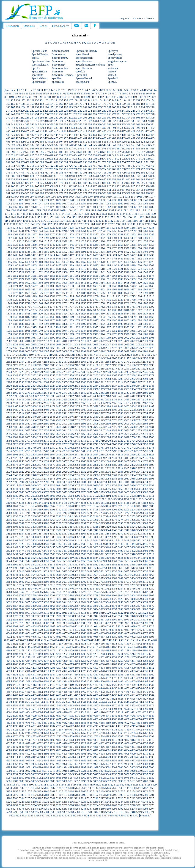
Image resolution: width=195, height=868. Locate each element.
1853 (96, 317)
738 (128, 166)
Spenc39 (112, 82)
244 (138, 111)
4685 (83, 723)
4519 (96, 699)
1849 (71, 317)
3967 (102, 620)
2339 (127, 386)
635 (80, 155)
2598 (96, 424)
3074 (71, 492)
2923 (28, 472)
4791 (145, 736)
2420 (34, 400)
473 (47, 138)
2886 (96, 465)
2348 (34, 389)
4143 (145, 644)
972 (61, 193)
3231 (151, 513)
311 (13, 121)
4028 (34, 630)
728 (80, 166)
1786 (127, 307)
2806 (46, 455)
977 (85, 193)
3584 (108, 565)
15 (55, 90)
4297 (59, 668)
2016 (65, 341)
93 (20, 97)
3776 (108, 592)
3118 (46, 499)
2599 (102, 424)
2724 (133, 441)
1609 (71, 283)
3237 (40, 516)
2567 (52, 420)
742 (148, 166)
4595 (121, 709)
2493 (40, 410)
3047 (52, 489)
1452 (139, 259)
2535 (151, 413)
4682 (65, 723)
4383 (145, 678)
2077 (145, 348)
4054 (46, 633)
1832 (114, 314)
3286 (46, 523)
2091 (83, 351)
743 (152, 166)
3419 (126, 540)
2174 (145, 362)
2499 (77, 410)
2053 (145, 344)
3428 (34, 544)
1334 (151, 241)
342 (13, 124)
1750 (52, 303)
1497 (121, 265)
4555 (22, 705)
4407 (145, 681)
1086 (133, 207)
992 (8, 197)
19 (69, 90)
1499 (133, 265)
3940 (83, 616)
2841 (114, 458)
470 (32, 138)
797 (114, 173)
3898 (121, 609)
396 (124, 128)
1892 (40, 324)
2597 (90, 424)
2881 (65, 465)
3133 (139, 499)
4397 (83, 681)
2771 (127, 448)
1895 (59, 324)
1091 (13, 210)
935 (32, 190)
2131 (28, 358)
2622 (96, 427)
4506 (15, 699)
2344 (9, 389)
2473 (65, 406)
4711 (96, 726)
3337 (65, 530)
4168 (151, 647)
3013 (139, 482)
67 (82, 94)
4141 (133, 644)
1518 (102, 269)
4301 (83, 668)
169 (75, 104)
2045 (96, 344)
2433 (114, 400)
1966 (52, 334)
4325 (83, 671)
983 (114, 193)
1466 (77, 262)
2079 (9, 351)
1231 (108, 228)
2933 (90, 472)
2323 (28, 386)
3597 (40, 568)
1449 (121, 259)
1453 (145, 259)
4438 (40, 688)
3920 (108, 613)
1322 (77, 241)
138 (75, 100)
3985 (65, 623)
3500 (34, 554)
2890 (121, 465)
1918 (52, 327)
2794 (121, 451)
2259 (77, 375)
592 (22, 152)
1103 (87, 210)
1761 (121, 303)
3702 (96, 582)
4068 (133, 633)
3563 (127, 561)
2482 (121, 406)
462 (143, 135)
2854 (46, 461)
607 (95, 152)
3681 (114, 578)
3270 (96, 520)
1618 (126, 283)
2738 (71, 444)
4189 (133, 650)
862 (128, 179)
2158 (46, 362)
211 (128, 107)
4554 (15, 705)
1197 (49, 224)
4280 (102, 664)
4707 (71, 726)
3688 (9, 582)
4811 (121, 740)
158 (22, 104)
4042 (121, 630)
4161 (108, 647)
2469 (40, 406)
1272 (65, 234)
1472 (114, 262)
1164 (153, 217)
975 (75, 193)
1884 (139, 320)
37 (131, 90)
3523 (28, 558)
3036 (133, 485)
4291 (22, 668)
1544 (114, 272)
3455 (52, 547)
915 (85, 186)
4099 (25, 640)
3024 (59, 485)
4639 (96, 716)
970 (51, 193)
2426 (71, 400)
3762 (22, 592)
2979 (77, 479)
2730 (22, 444)
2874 (22, 465)
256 (47, 114)
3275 (127, 520)
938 (47, 190)
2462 (145, 403)
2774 (145, 448)
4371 (71, 678)
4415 (46, 685)
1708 (90, 296)
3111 (151, 496)
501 (32, 142)
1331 (133, 241)
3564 (133, 561)
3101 (90, 496)
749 (32, 169)
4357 (133, 675)
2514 (22, 413)
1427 (133, 255)
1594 (127, 279)
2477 (90, 406)
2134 (46, 358)
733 (104, 166)
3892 (83, 609)
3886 (46, 609)
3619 (28, 571)
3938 (71, 616)
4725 (34, 730)
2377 (65, 393)
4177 (59, 650)
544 (90, 145)
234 (90, 111)
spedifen (57, 78)
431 (143, 131)
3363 (77, 534)
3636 (133, 571)
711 (148, 162)
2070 (102, 348)
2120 (111, 355)
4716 (126, 726)
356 (80, 124)
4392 (52, 681)
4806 (90, 740)
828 (114, 176)
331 (109, 121)
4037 (90, 630)
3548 (34, 561)
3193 (65, 510)
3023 (52, 485)
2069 (96, 348)
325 (80, 121)
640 (104, 155)
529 (18, 145)
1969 (71, 334)
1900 (90, 324)
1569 (121, 276)
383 (61, 128)
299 (104, 118)
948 (95, 190)
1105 (99, 210)
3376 (9, 537)
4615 (96, 712)
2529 (114, 413)
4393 (59, 681)
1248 (65, 231)
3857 (15, 606)
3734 (145, 585)
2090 (77, 351)
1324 (89, 241)
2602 (121, 424)
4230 (90, 657)
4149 (34, 647)
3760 (9, 592)
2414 (145, 396)
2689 (65, 437)
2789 (90, 451)
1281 (121, 234)
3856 (9, 606)
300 (109, 118)
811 (32, 176)
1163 (147, 217)
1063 (139, 204)
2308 (83, 382)
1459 (34, 262)
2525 (90, 413)
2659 (28, 434)
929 (152, 186)
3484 (83, 551)
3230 (145, 513)
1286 (151, 234)
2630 (145, 427)
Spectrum (58, 61)
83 (137, 94)
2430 (96, 400)
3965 (90, 620)
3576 (59, 565)
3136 (9, 503)
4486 (40, 695)
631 (61, 155)
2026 (126, 341)
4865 (9, 750)
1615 (108, 283)
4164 (127, 647)
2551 (102, 417)
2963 (127, 475)
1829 (96, 314)
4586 (65, 709)
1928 (114, 327)
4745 (9, 733)
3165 (40, 506)
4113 (111, 640)
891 (119, 183)
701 (99, 162)
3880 (9, 609)
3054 (96, 489)
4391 (46, 681)
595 (37, 152)
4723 (22, 730)
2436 (133, 400)
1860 (139, 317)
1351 (108, 245)
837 (8, 179)
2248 (9, 375)
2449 (65, 403)
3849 (114, 602)
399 (138, 128)
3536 (108, 558)
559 (13, 149)
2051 (133, 344)
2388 (133, 393)
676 (128, 159)
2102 (151, 351)
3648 (59, 575)
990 (148, 193)
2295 (151, 379)
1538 (77, 272)
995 (22, 197)
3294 (96, 523)
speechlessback (84, 58)
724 (61, 166)
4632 (52, 716)
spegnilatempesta (117, 61)
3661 (139, 575)
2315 (126, 382)
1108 (118, 210)
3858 (22, 606)
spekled (112, 75)
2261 (90, 375)
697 (80, 162)
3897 (114, 609)
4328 (102, 671)
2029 (145, 341)
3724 (83, 585)
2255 (52, 375)
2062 (52, 348)
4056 (59, 633)
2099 (133, 351)
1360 (15, 248)
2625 (114, 427)
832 (133, 176)
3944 (108, 616)
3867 (77, 606)
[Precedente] (11, 90)
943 (71, 190)
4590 (90, 709)
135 (61, 100)
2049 (121, 344)
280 (13, 118)
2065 (71, 348)
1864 (15, 320)
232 (80, 111)
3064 (9, 492)
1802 (77, 310)
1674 (28, 293)
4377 (108, 678)
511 (80, 142)
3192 (59, 510)
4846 (40, 747)
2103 (7, 355)
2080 (15, 351)
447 (71, 135)
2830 (46, 458)
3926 (145, 613)
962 (13, 193)
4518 (89, 699)
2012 (40, 341)
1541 (96, 272)
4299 (71, 668)
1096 (44, 210)
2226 (22, 372)
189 (22, 107)
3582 (96, 565)
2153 (15, 362)
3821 (89, 599)
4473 (108, 692)
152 (143, 100)
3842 (71, 602)
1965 (46, 334)
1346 (77, 245)
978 (90, 193)
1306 (127, 238)
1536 (65, 272)
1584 (65, 279)
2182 (46, 365)
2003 (133, 338)
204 (95, 107)
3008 (108, 482)
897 (148, 183)
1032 (96, 200)
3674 (71, 578)
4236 (127, 657)
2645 (90, 430)
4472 (102, 692)
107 (78, 97)
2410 (121, 396)
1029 (77, 200)
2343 (151, 386)
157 (18, 104)
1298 (77, 238)
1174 (62, 221)
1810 (127, 310)
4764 (127, 733)
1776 (65, 307)
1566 (102, 276)
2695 (102, 437)
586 (143, 149)
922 (119, 186)
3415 (102, 540)
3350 (145, 530)
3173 (90, 506)
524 (143, 142)
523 (138, 142)
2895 (151, 465)
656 (32, 159)
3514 (120, 554)
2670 (96, 434)
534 (42, 145)
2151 (151, 358)
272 (124, 114)
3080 (108, 492)
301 (114, 118)
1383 (9, 252)
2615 (52, 427)
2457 (114, 403)
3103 (102, 496)
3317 (89, 527)
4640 (102, 716)
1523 (133, 269)
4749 (34, 733)
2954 (71, 475)
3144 (59, 503)
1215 (9, 228)
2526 (96, 413)
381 (51, 128)
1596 (139, 279)
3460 (83, 547)
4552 (151, 702)
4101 (38, 640)
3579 (77, 565)
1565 (96, 276)
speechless (58, 82)
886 (95, 183)
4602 (15, 712)
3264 (59, 520)
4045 (139, 630)
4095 (151, 637)
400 (143, 128)
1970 (77, 334)
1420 (89, 255)
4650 (15, 719)
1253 (96, 231)
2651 (127, 430)
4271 (46, 664)
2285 (90, 379)
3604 (83, 568)
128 (27, 100)
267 (99, 114)
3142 (46, 503)
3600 (59, 568)
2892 (133, 465)
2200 (9, 369)
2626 (120, 427)
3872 (108, 606)
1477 (145, 262)
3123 (77, 499)
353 (66, 124)
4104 (56, 640)
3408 (59, 540)
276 (143, 114)
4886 (139, 750)
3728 (108, 585)
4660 (77, 719)
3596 (34, 568)
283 (27, 118)
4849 (59, 747)
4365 (34, 678)
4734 (90, 730)
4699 (22, 726)
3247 (102, 516)
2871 (151, 461)
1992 (65, 338)
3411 (77, 540)
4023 (151, 626)
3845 (90, 602)
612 (119, 152)
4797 (34, 740)
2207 (52, 369)
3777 (114, 592)
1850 (77, 317)
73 (103, 94)
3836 (34, 602)
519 (119, 142)
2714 (71, 441)
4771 (22, 736)
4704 (52, 726)
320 (56, 121)
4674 (15, 723)
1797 (46, 310)
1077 (77, 207)
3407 (52, 540)
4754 (65, 733)
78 (120, 94)
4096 (7, 640)
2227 (28, 372)
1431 (9, 259)
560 (18, 149)
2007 (9, 341)
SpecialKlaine (39, 51)
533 (37, 145)
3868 (83, 606)
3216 (58, 513)
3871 (102, 606)
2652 (133, 430)
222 (32, 111)
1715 (133, 296)
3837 (40, 602)
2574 (96, 420)
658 (42, 159)
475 (56, 138)
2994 (22, 482)
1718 (151, 296)
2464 (9, 406)
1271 (59, 234)
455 (109, 135)
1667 (133, 289)
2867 (127, 461)
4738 (114, 730)
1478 (151, 262)
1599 (9, 283)
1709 (96, 296)
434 (8, 135)
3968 (108, 620)
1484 (40, 265)
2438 (145, 400)
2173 (139, 362)
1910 (151, 324)
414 (61, 131)
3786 (22, 595)
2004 (139, 338)
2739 (77, 444)
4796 (28, 740)
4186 (114, 650)
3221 (89, 513)
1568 (114, 276)
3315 (77, 527)
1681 (71, 293)
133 (51, 100)
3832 (9, 602)
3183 (151, 506)
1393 (71, 252)
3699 (77, 582)
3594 (22, 568)
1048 (46, 204)
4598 (139, 709)
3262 (46, 520)
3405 (40, 540)
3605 (90, 568)
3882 (22, 609)
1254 (102, 231)
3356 (34, 534)
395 (119, 128)
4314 (15, 671)
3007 (102, 482)
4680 (52, 723)
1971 (83, 334)
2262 (96, 375)
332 (114, 121)
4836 (127, 743)
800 (128, 173)
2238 (96, 372)
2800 (9, 455)
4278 (90, 664)
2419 (28, 400)
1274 (77, 234)
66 (79, 94)
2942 (145, 472)
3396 (133, 537)
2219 (126, 369)
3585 (114, 565)
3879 (151, 606)
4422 (89, 685)
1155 (99, 217)
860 (119, 179)
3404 (34, 540)
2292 (133, 379)
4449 (108, 688)
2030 (151, 341)
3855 (151, 602)
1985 (22, 338)
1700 (40, 296)
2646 (96, 430)
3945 (114, 616)
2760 (59, 448)
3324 (133, 527)
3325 (139, 527)
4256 (102, 661)
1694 (151, 293)
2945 (15, 475)
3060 (133, 489)
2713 (65, 441)
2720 (108, 441)
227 (56, 111)
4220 (28, 657)
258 (56, 114)
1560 (65, 276)
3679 (102, 578)
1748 (40, 303)
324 (75, 121)
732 (99, 166)
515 (99, 142)
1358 (151, 245)
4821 (34, 743)
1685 (96, 293)
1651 (34, 289)
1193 (25, 224)
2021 (96, 341)
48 (17, 94)
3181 (139, 506)
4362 (15, 678)
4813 (133, 740)
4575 (145, 705)
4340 (28, 675)
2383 (102, 393)
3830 (145, 599)
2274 (22, 379)
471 (37, 138)
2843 (127, 458)
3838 (46, 602)
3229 (139, 513)
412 (51, 131)
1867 (34, 320)
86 (147, 94)
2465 (15, 406)
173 (95, 104)
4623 (145, 712)
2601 (114, 424)
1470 (102, 262)
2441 (15, 403)
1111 (136, 210)
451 (90, 135)
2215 (102, 369)
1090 (7, 210)
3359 (52, 534)
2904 (59, 468)
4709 (83, 726)
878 (56, 183)
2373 (40, 393)
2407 (102, 396)
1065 (151, 204)
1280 (114, 234)
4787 (121, 736)
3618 (22, 571)
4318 (40, 671)
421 (95, 131)
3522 (22, 558)
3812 (34, 599)
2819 (126, 455)
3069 (40, 492)
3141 (40, 503)
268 (104, 114)
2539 (28, 417)
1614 (102, 283)
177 (114, 104)
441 (42, 135)
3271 (102, 520)
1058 (108, 204)
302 (119, 118)
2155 (28, 362)
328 (95, 121)
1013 (127, 197)
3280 (9, 523)
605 (85, 152)
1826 (77, 314)
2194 (121, 365)
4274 (65, 664)
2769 (114, 448)
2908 (83, 468)
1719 (9, 300)
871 (22, 183)
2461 (139, 403)
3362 (71, 534)
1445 (96, 259)
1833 (121, 314)
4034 (71, 630)
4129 (59, 644)
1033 (102, 200)
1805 (96, 310)
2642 (71, 430)
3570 (22, 565)
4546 (114, 702)
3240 (59, 516)
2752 (9, 448)
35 (124, 90)
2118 (99, 355)
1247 (59, 231)
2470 (46, 406)
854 (90, 179)
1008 (96, 197)
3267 (77, 520)
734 (109, 166)
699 (90, 162)
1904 (114, 324)
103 (59, 97)
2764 (83, 448)
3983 (52, 623)
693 (61, 162)
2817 (114, 455)
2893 (139, 465)
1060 (121, 204)
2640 (59, 430)
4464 (52, 692)
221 (27, 111)
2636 (34, 430)
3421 (139, 540)
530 (22, 145)
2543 (52, 417)
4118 (142, 640)
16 (59, 90)
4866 (15, 750)
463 (148, 135)
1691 (133, 293)
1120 (37, 214)
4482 (15, 695)
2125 (142, 355)
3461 (90, 547)
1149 (62, 217)
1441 (71, 259)
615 (133, 152)
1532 (40, 272)
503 (42, 142)
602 (71, 152)
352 (61, 124)
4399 (96, 681)
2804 (34, 455)
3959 (52, 620)
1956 (139, 331)
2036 (40, 344)
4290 (15, 668)
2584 (9, 424)
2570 (71, 420)
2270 (145, 375)
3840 (59, 602)
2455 (102, 403)
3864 (59, 606)
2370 (22, 393)
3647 (52, 575)
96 (30, 97)
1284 (139, 234)
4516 (77, 699)
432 (148, 131)
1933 (145, 327)
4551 (145, 702)
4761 (108, 733)
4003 (28, 626)
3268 (83, 520)
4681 (59, 723)
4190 (139, 650)
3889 (65, 609)
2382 (96, 393)
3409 (65, 540)
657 (37, 159)
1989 (46, 338)
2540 (34, 417)
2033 (22, 344)
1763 (133, 303)
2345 (15, 389)
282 (22, 118)
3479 (52, 551)
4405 (133, 681)
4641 (108, 716)
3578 (71, 565)
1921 (71, 327)
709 (138, 162)
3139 (28, 503)
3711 (151, 582)
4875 (71, 750)
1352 (114, 245)
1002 (59, 197)
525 (148, 142)
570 (66, 149)
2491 (28, 410)
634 (75, 155)
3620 (34, 571)
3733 (139, 585)
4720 (151, 726)
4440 (52, 688)
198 (66, 107)
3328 (9, 530)
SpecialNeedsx (40, 54)
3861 (40, 606)
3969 (114, 620)
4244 (28, 661)
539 (66, 145)
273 (128, 114)
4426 (114, 685)
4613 (83, 712)
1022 (34, 200)
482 (90, 138)
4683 (71, 723)
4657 (59, 719)
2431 (102, 400)
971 (56, 193)
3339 (77, 530)
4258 (114, 661)
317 (42, 121)
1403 (133, 252)
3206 (145, 510)
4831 (96, 743)
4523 (120, 699)
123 (154, 97)
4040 (108, 630)
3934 (46, 616)
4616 (102, 712)
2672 (108, 434)
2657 (15, 434)
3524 (34, 558)
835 (148, 176)
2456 (108, 403)
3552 (59, 561)
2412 (133, 396)
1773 (46, 307)
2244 (133, 372)
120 (140, 97)
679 (143, 159)
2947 (28, 475)
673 (114, 159)
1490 (77, 265)
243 (133, 111)
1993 (71, 338)
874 (37, 183)
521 (128, 142)
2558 (145, 417)
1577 (22, 279)
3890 (71, 609)
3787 (28, 595)
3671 (52, 578)
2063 (59, 348)
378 (37, 128)
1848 (65, 317)
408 (32, 131)
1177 (80, 221)
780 (32, 173)
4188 (127, 650)
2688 (59, 437)
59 (55, 94)
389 (90, 128)
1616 (114, 283)
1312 (15, 241)
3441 (114, 544)
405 (18, 131)
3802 (121, 595)
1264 (15, 234)
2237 (90, 372)
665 (75, 159)
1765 (145, 303)
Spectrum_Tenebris (63, 75)
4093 (139, 637)
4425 (108, 685)
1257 (121, 231)
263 (80, 114)
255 (42, 114)
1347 (83, 245)
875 (42, 183)
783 (47, 173)
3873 (114, 606)
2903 (52, 468)
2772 (133, 448)
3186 (22, 510)
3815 (52, 599)
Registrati (125, 18)
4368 (52, 678)
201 (80, 107)
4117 (136, 640)
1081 (102, 207)
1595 (133, 279)
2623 (102, 427)
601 (66, 152)
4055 (52, 633)
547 (104, 145)
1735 (108, 300)
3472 (9, 551)
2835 (77, 458)
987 (133, 193)
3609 (114, 568)
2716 (83, 441)
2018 (77, 341)
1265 (22, 234)
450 (85, 135)
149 (128, 100)
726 (71, 166)
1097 (50, 210)
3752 (108, 589)
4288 (151, 664)
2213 (89, 369)
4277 (83, 664)
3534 (96, 558)
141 (90, 100)
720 (42, 166)
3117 (40, 499)
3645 (40, 575)
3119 (52, 499)
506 (56, 142)
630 (56, 155)
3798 (96, 595)
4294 (40, 668)
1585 (71, 279)
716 (22, 166)
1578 (28, 279)
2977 (65, 479)
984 (119, 193)
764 (104, 169)
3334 (46, 530)
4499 (121, 695)
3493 (139, 551)
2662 (46, 434)
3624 (59, 571)
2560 (9, 420)
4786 (114, 736)
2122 (123, 355)
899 (8, 186)
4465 (59, 692)
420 (90, 131)
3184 (9, 510)
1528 (15, 272)
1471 (108, 262)
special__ (37, 58)
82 (134, 94)
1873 (71, 320)
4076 (34, 637)
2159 (52, 362)
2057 (22, 348)
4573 (133, 705)
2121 (117, 355)
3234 (22, 516)
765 (109, 169)
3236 (34, 516)
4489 (59, 695)
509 (71, 142)
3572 (34, 565)
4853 (83, 747)
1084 (121, 207)
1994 (77, 338)
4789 (133, 736)
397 (128, 128)
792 (90, 173)
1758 (102, 303)
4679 (46, 723)
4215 (145, 654)
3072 (59, 492)
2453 (90, 403)
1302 (102, 238)
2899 (28, 468)
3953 (15, 620)
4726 (40, 730)
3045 (40, 489)
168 (71, 104)
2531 (127, 413)
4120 (154, 640)
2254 (46, 375)
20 (73, 90)
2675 (127, 434)
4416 (52, 685)
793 (95, 173)
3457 (65, 547)
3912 (58, 613)
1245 (46, 231)
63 (68, 94)
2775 (151, 448)
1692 (139, 293)
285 (37, 118)
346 (32, 124)
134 (56, 100)
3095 (52, 496)
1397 (96, 252)
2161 (65, 362)
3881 (15, 609)
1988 (40, 338)
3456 (59, 547)
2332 (83, 386)
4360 (151, 675)
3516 (133, 554)
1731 (83, 300)
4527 (145, 699)
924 (128, 186)
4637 (83, 716)
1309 (145, 238)
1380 (139, 248)
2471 (52, 406)
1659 (83, 289)
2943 (151, 472)
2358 (96, 389)
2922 (22, 472)
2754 (22, 448)
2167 (102, 362)
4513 (58, 699)
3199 (102, 510)
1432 (15, 259)
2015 (58, 341)
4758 (90, 733)
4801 (59, 740)
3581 (90, 565)
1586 (77, 279)
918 (99, 186)
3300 (133, 523)
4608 (52, 712)
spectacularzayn (40, 65)
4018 (120, 626)
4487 (46, 695)
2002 (127, 338)
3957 (40, 620)
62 (65, 94)
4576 (151, 705)
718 (32, 166)
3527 (52, 558)
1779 (83, 307)
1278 (102, 234)
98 (37, 97)
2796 (133, 451)
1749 (46, 303)
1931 (133, 327)
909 (56, 186)
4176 (52, 650)
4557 (34, 705)
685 (22, 162)
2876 (34, 465)
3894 (96, 609)
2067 (83, 348)
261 (71, 114)
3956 (34, 620)
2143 (102, 358)
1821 (46, 314)
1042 (9, 204)
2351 (52, 389)
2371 (28, 393)
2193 (114, 365)
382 (56, 128)
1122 (49, 214)
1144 (32, 217)
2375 (52, 393)
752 (47, 169)
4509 (34, 699)
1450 (127, 259)
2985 (114, 479)
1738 (127, 300)
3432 (59, 544)
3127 (102, 499)
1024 (46, 200)
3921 (114, 613)
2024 (114, 341)
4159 (96, 647)
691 (51, 162)
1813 (145, 310)
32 (114, 90)
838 (13, 179)
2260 (83, 375)
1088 (145, 207)
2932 (83, 472)
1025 (52, 200)
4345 (59, 675)
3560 (108, 561)
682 (8, 162)
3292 (83, 523)
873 (32, 183)
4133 (83, 644)
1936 (15, 331)
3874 (121, 606)
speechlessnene (84, 68)
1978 (127, 334)
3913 (65, 613)
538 (61, 145)
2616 (58, 427)
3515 (126, 554)
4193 (9, 654)
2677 (139, 434)
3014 (145, 482)
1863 (9, 320)
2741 (90, 444)
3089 (15, 496)
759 (80, 169)
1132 (110, 214)
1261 (145, 231)
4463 (46, 692)
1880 (114, 320)
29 (104, 90)
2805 (40, 455)
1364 (40, 248)
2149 (139, 358)
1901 (96, 324)
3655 (102, 575)
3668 (34, 578)
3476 (34, 551)
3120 (58, 499)
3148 (83, 503)
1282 (127, 234)
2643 (77, 430)
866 (148, 179)
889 (109, 183)
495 (152, 138)
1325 (96, 241)
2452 (83, 403)
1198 (55, 224)
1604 (40, 283)
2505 (114, 410)
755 (61, 169)
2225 (15, 372)
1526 (151, 269)
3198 (96, 510)
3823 (102, 599)
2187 (77, 365)
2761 (65, 448)
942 (66, 190)
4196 (28, 654)
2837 (90, 458)
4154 (65, 647)
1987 (34, 338)
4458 (15, 692)
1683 (83, 293)
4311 (145, 668)
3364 (83, 534)
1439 (59, 259)
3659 (127, 575)
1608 (65, 283)
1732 (90, 300)
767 (119, 169)
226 (51, 111)
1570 (127, 276)
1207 (111, 224)
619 (152, 152)
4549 (133, 702)
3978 (22, 623)
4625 (9, 716)
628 (47, 155)
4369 (59, 678)
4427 (120, 685)
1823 (59, 314)
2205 (40, 369)
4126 (40, 644)
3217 (65, 513)
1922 (77, 327)
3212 (34, 513)
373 (13, 128)
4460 (28, 692)
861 (124, 179)
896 (143, 183)
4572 (127, 705)
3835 (28, 602)
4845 (34, 747)
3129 (114, 499)
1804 (90, 310)
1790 (151, 307)
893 (128, 183)
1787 (133, 307)
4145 (9, 647)
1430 (151, 255)
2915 (126, 468)
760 (85, 169)
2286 (96, 379)
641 (109, 155)
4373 (83, 678)
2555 (127, 417)
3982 (46, 623)
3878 (145, 606)
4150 (40, 647)
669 (95, 159)
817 (61, 176)
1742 (151, 300)
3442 (121, 544)
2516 (34, 413)
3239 (52, 516)
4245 (34, 661)
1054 (83, 204)
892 (124, 183)
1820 (40, 314)
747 (22, 169)
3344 (108, 530)
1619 (133, 283)
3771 (77, 592)
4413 (34, 685)
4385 (9, 681)
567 (51, 149)
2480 (108, 406)
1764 (139, 303)
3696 (59, 582)
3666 (22, 578)
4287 (145, 664)
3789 (40, 595)
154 (152, 100)
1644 (139, 286)
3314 (71, 527)
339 (148, 121)
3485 (90, 551)
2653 (139, 430)
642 (114, 155)
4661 (83, 719)
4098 (19, 640)
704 (114, 162)
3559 (102, 561)
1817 (22, 314)
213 (138, 107)
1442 (77, 259)
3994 (121, 623)
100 (44, 97)
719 (37, 166)
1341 (46, 245)
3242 (71, 516)
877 (51, 183)
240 (119, 111)
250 (18, 114)
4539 (71, 702)
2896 (9, 468)
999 (41, 197)
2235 (77, 372)
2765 (90, 448)
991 (152, 193)
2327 (52, 386)
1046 (34, 204)
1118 (25, 214)
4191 (145, 650)
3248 (108, 516)
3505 (65, 554)
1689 (121, 293)
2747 (127, 444)
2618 (71, 427)
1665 (121, 289)
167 (66, 104)
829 (119, 176)
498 (18, 142)
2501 (90, 410)
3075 (77, 492)
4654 (40, 719)
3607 (102, 568)
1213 (148, 224)
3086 (145, 492)
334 (124, 121)
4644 (127, 716)
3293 (90, 523)
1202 (80, 224)
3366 (96, 534)
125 (13, 100)
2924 (34, 472)
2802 (22, 455)
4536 (52, 702)
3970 (121, 620)
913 (75, 186)
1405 (145, 252)
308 (148, 118)
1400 (114, 252)
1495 (108, 265)
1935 (9, 331)
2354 (71, 389)
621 (13, 155)
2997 (40, 482)
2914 (120, 468)
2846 (145, 458)
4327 (96, 671)
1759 (108, 303)
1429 (145, 255)
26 (93, 90)
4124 (28, 644)
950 (104, 190)
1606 (52, 283)
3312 (58, 527)
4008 (59, 626)
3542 (145, 558)
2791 (102, 451)
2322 (22, 386)
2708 (34, 441)
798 (119, 173)
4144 (151, 644)
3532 (83, 558)
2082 (28, 351)
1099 (63, 210)
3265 (65, 520)
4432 (151, 685)
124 (8, 100)
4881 (108, 750)
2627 (126, 427)
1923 (83, 327)
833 (138, 176)
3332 (34, 530)
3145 (65, 503)
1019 (15, 200)
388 (85, 128)
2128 (9, 358)
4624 (151, 712)
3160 (9, 506)
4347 (71, 675)
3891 (77, 609)
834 (143, 176)
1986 (28, 338)
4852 (77, 747)
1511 (59, 269)
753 (51, 169)
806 (8, 176)
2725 (139, 441)
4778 (65, 736)
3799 (102, 595)
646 (133, 155)
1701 (46, 296)
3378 (22, 537)
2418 (22, 400)
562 (27, 149)
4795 (22, 740)
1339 (34, 245)
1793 (22, 310)
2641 (65, 430)
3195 (77, 510)
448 (75, 135)
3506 (71, 554)
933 (22, 190)
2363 (127, 389)
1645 (145, 286)
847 (56, 179)
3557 (90, 561)
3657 (114, 575)
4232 (102, 657)
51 (27, 94)
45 (6, 94)
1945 (71, 331)
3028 (83, 485)
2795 (127, 451)
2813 (89, 455)
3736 (9, 589)
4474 (114, 692)
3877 (139, 606)
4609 (59, 712)
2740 (83, 444)
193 (42, 107)
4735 (96, 730)
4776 (52, 736)
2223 (151, 369)
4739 (121, 730)
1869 (46, 320)
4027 (28, 630)
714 (13, 166)
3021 (40, 485)
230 (71, 111)
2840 (108, 458)
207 (109, 107)
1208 (117, 224)
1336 (15, 245)
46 (10, 94)
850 (71, 179)
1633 (71, 286)
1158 (117, 217)
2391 (151, 393)
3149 (90, 503)
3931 (28, 616)
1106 (105, 210)
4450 (114, 688)
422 (99, 131)
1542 (102, 272)
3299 (127, 523)
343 (18, 124)
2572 (83, 420)
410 (42, 131)
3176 (108, 506)
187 (13, 107)
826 (104, 176)
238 (109, 111)
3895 (102, 609)
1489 (71, 265)
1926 (102, 327)
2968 (9, 479)
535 (47, 145)
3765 (40, 592)
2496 (59, 410)
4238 (139, 657)
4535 (46, 702)
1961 (22, 334)
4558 (40, 705)
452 (95, 135)
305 (133, 118)
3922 (120, 613)
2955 (77, 475)
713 (8, 166)
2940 (133, 472)
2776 (9, 451)
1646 (151, 286)
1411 (34, 255)
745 (13, 169)
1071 (40, 207)
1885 (145, 320)
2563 (28, 420)
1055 (90, 204)
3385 (65, 537)
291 (66, 118)
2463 (151, 403)
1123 (56, 214)
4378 (114, 678)
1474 (127, 262)
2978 (71, 479)
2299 (28, 382)
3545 (15, 561)
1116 (13, 214)
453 (99, 135)
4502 (139, 695)
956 (133, 190)
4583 (46, 709)
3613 (139, 568)
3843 (77, 602)
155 (8, 104)
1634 (77, 286)
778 (22, 173)
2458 (121, 403)
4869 (34, 750)
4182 (90, 650)
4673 (9, 723)
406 (22, 131)
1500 (139, 265)
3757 (139, 589)
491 (133, 138)
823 (90, 176)
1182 (111, 221)
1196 (43, 224)
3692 (34, 582)
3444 (133, 544)
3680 (108, 578)
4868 (28, 750)
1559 (59, 276)
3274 (121, 520)
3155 (127, 503)
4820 (28, 743)
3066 (22, 492)
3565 (139, 561)
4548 (127, 702)
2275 (28, 379)
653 (18, 159)
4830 (90, 743)
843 (37, 179)
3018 (22, 485)
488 (119, 138)
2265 (114, 375)
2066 (77, 348)
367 (133, 124)
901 (18, 186)
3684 (133, 578)
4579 (22, 709)
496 (8, 142)
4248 (52, 661)
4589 (83, 709)
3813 (40, 599)
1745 (22, 303)
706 (124, 162)
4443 (71, 688)
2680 (9, 437)
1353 (121, 245)
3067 (28, 492)
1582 (52, 279)
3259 (28, 520)
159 (27, 104)
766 (114, 169)
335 (128, 121)
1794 (28, 310)
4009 (65, 626)
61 (61, 94)
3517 (139, 554)
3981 (40, 623)
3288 (59, 523)
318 (47, 121)
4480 (151, 692)
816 (56, 176)
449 (80, 135)
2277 (40, 379)
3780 (133, 592)
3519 (151, 554)
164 (51, 104)
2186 (71, 365)
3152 (108, 503)
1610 (77, 283)
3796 (83, 595)
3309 (40, 527)
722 (51, 166)
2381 (90, 393)
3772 (83, 592)
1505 (22, 269)
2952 (59, 475)
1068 (22, 207)
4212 (126, 654)
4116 (130, 640)
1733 (96, 300)
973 (66, 193)
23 (83, 90)
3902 (145, 609)
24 (86, 90)
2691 (77, 437)
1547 (133, 272)
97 (33, 97)
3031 (102, 485)
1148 (56, 217)
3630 (96, 571)
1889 (22, 324)
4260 (127, 661)
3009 (114, 482)
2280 (59, 379)
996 (27, 197)
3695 (52, 582)
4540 (77, 702)
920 (109, 186)
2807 (52, 455)
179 (124, 104)
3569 (15, 565)
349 (47, 124)
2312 (108, 382)
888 (104, 183)
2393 (15, 396)
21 (76, 90)
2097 (121, 351)
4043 (127, 630)
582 (124, 149)
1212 (142, 224)
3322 (120, 527)
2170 (121, 362)
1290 (28, 238)
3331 (28, 530)
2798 (145, 451)
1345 (71, 245)
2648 (108, 430)
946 (85, 190)
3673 (65, 578)
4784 (102, 736)
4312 (151, 668)
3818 (71, 599)
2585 (15, 424)
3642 (22, 575)
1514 (77, 269)
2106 (25, 355)
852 (80, 179)
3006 (96, 482)
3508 (83, 554)
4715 (120, 726)
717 (27, 166)
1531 (34, 272)
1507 (34, 269)
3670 (46, 578)
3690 (22, 582)
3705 (114, 582)
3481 (65, 551)
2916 (133, 468)
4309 (133, 668)
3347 (127, 530)
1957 (145, 331)
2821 (139, 455)
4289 (9, 668)
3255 (151, 516)
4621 (133, 712)
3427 (28, 544)
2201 (15, 369)
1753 (71, 303)
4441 (59, 688)
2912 (108, 468)
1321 (71, 241)
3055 (102, 489)
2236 (83, 372)
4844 (28, 747)
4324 (77, 671)
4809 (108, 740)
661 (56, 159)
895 (138, 183)
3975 (151, 620)
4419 (71, 685)
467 (18, 138)
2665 (65, 434)
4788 (127, 736)
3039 (151, 485)
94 (23, 97)
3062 (145, 489)
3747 (77, 589)
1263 (9, 234)
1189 (153, 221)
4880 (102, 750)
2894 (145, 465)
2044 (90, 344)
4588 (77, 709)
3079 (102, 492)
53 (34, 94)
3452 (34, 547)
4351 (96, 675)
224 (42, 111)
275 (138, 114)
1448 (114, 259)
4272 (52, 664)
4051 (28, 633)
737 (124, 166)
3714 (22, 585)
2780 (34, 451)
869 (13, 183)
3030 (96, 485)
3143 (52, 503)
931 (13, 190)
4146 (15, 647)
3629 (90, 571)
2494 (46, 410)
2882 (71, 465)
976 (80, 193)
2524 (83, 413)
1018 (9, 200)
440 (37, 135)
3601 (65, 568)
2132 (34, 358)
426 (119, 131)
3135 (151, 499)
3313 (65, 527)
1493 (96, 265)
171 (85, 104)
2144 (108, 358)
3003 (77, 482)
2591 (52, 424)
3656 (108, 575)
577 (99, 149)
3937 (65, 616)
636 (85, 155)
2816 (108, 455)
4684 (77, 723)
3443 (127, 544)
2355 (77, 389)
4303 (96, 668)
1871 (59, 320)
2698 (121, 437)
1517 (96, 269)
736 (119, 166)
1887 (9, 324)
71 (96, 94)
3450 (22, 547)
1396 (90, 252)
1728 (65, 300)
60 (58, 94)
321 (61, 121)
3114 (22, 499)
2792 (108, 451)
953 (119, 190)
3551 (52, 561)
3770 (71, 592)
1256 (114, 231)
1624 (15, 286)
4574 (139, 705)
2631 (151, 427)
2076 (139, 348)
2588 (34, 424)
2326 (46, 386)
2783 (52, 451)
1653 (46, 289)
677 (133, 159)
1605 (46, 283)
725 (66, 166)
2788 (83, 451)
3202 (121, 510)
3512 (108, 554)
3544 (9, 561)
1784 (114, 307)
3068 (34, 492)
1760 (114, 303)
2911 (102, 468)
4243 (22, 661)
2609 (15, 427)
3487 (102, 551)
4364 (28, 678)
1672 (15, 293)
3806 (145, 595)
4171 (22, 650)
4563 (71, 705)
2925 (40, 472)
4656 (52, 719)
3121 (64, 499)
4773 (34, 736)
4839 (145, 743)
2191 (102, 365)
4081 (65, 637)
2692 (83, 437)
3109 (139, 496)
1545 (121, 272)
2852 (34, 461)
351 (56, 124)
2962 (121, 475)
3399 (151, 537)
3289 (65, 523)
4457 (9, 692)
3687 (151, 578)
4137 (108, 644)
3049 (65, 489)
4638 (90, 716)
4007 (52, 626)
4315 (22, 671)
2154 (22, 362)
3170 (71, 506)
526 (152, 142)
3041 (15, 489)
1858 (127, 317)
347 (37, 124)
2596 (83, 424)
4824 (52, 743)
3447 (151, 544)
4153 (59, 647)
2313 (114, 382)
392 (104, 128)
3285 (40, 523)
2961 (114, 475)
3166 (46, 506)
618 (148, 152)
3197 (90, 510)
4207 (96, 654)
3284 (34, 523)
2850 (22, 461)
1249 (71, 231)
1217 (22, 228)
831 (128, 176)
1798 (52, 310)
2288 (108, 379)
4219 (22, 657)
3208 (9, 513)
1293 (46, 238)
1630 (52, 286)
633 (71, 155)
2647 (102, 430)
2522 (71, 413)
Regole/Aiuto (61, 26)
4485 (34, 695)
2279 (52, 379)
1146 (44, 217)
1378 (127, 248)
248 (8, 114)
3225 (114, 513)
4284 (127, 664)
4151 (46, 647)
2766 (96, 448)
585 (138, 149)
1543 (108, 272)
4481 (9, 695)
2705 (15, 441)
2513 (15, 413)
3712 (9, 585)
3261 (40, 520)
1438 (52, 259)
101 (49, 97)
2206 (46, 369)
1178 (86, 221)
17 (62, 90)
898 (152, 183)
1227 (83, 228)
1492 (90, 265)
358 (90, 124)
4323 (71, 671)
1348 (90, 245)
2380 (83, 393)
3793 (65, 595)
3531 (77, 558)
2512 (9, 413)
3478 (46, 551)
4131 (71, 644)
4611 (71, 712)
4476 (127, 692)
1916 (40, 327)
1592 (114, 279)
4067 (127, 633)
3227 (126, 513)
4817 (9, 743)
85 (144, 94)
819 (71, 176)
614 (128, 152)
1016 (146, 197)
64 (72, 94)
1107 (112, 210)
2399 (52, 396)
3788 (34, 595)
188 (18, 107)
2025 (120, 341)
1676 (40, 293)
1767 (9, 307)
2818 (120, 455)
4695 (145, 723)
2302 (46, 382)
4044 (133, 630)
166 (61, 104)
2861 (90, 461)
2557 (139, 417)
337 (138, 121)
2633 (15, 430)
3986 (71, 623)
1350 (102, 245)
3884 (34, 609)
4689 (108, 723)
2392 (9, 396)
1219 (34, 228)
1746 (28, 303)
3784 (9, 595)
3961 (65, 620)
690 (47, 162)
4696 (151, 723)
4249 (59, 661)
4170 (15, 650)
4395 (71, 681)
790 (80, 173)
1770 (28, 307)
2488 (9, 410)
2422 (46, 400)
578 (104, 149)
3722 (71, 585)
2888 (108, 465)
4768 (151, 733)
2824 (9, 458)
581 (119, 149)
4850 (65, 747)
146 (114, 100)
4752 (52, 733)
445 (61, 135)
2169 (114, 362)
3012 (133, 482)
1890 (28, 324)
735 (114, 166)
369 (143, 124)
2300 (34, 382)
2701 (139, 437)
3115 (28, 499)
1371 (83, 248)
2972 (34, 479)
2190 (96, 365)
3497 (15, 554)
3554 (71, 561)
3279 (151, 520)
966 (32, 193)
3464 (108, 547)
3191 (52, 510)
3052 (83, 489)
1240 (15, 231)
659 (47, 159)
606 (90, 152)
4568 (102, 705)
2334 (96, 386)
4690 (114, 723)
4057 (65, 633)
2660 (34, 434)
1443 (83, 259)
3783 (151, 592)
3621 (40, 571)
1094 (32, 210)
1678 (52, 293)
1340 (40, 245)
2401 (65, 396)
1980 (139, 334)
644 (124, 155)
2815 (102, 455)
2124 (135, 355)
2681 (15, 437)
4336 (151, 671)
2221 (139, 369)
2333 (90, 386)
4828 (77, 743)
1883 (133, 320)
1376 (114, 248)
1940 (40, 331)
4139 (121, 644)
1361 (22, 248)
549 (114, 145)
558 (8, 149)
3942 (96, 616)
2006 (151, 338)
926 (138, 186)
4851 (71, 747)
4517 (83, 699)
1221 (46, 228)
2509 (139, 410)
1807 (108, 310)
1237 (145, 228)
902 (22, 186)
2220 (133, 369)
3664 (9, 578)
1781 (96, 307)
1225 (71, 228)
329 (99, 121)
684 (18, 162)
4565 (83, 705)
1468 (90, 262)
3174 (96, 506)
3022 (46, 485)
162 (42, 104)
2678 (145, 434)
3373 (139, 534)
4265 (9, 664)
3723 (77, 585)
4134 (90, 644)
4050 (22, 633)
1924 (89, 327)
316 (37, 121)
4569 (108, 705)
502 (37, 142)
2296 (9, 382)
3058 (121, 489)
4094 (145, 637)
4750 (40, 733)
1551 (9, 276)
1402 (127, 252)
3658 (121, 575)
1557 (46, 276)
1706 (77, 296)
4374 (90, 678)
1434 (28, 259)
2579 (127, 420)
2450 (71, 403)
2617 (65, 427)
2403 (77, 396)
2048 (114, 344)
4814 (139, 740)
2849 (15, 461)
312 (18, 121)
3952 (9, 620)
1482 (28, 265)
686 (27, 162)
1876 (90, 320)
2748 (133, 444)
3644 (34, 575)
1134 (123, 214)
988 (138, 193)
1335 (9, 245)
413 (56, 131)
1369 (71, 248)
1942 (52, 331)
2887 (102, 465)
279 (8, 118)
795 (104, 173)
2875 (28, 465)
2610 (22, 427)
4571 (121, 705)
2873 (15, 465)
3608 (108, 568)
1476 (139, 262)
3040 (9, 489)
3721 (65, 585)
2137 (65, 358)
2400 (59, 396)
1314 (27, 241)
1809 (121, 310)
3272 (108, 520)
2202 (22, 369)
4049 (15, 633)
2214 (96, 369)
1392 (65, 252)
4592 (102, 709)
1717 (145, 296)
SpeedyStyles (115, 58)
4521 (108, 699)
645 (128, 155)
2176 (9, 365)
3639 (151, 571)
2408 (108, 396)
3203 (127, 510)
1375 (108, 248)
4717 (133, 726)
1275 (83, 234)
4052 (34, 633)
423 (104, 131)
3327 (151, 527)
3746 (71, 589)
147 (119, 100)
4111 (99, 640)
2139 (77, 358)
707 (128, 162)
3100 (83, 496)
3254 (145, 516)
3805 (139, 595)
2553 (114, 417)
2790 (96, 451)
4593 (108, 709)
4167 (145, 647)
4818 (15, 743)
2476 (83, 406)
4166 (139, 647)
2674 (121, 434)
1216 (15, 228)
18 (66, 90)
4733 (83, 730)
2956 (83, 475)
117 (125, 97)
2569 (65, 420)
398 (133, 128)
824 (95, 176)
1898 (77, 324)
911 (66, 186)
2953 (65, 475)
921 (114, 186)
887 (99, 183)
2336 (108, 386)
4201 (59, 654)
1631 (59, 286)
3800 (108, 595)
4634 (65, 716)
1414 (52, 255)
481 (85, 138)
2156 (34, 362)
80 (127, 94)
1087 (139, 207)
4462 (40, 692)
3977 (15, 623)
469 (27, 138)
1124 (62, 214)
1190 (7, 224)
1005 (78, 197)
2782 (46, 451)
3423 (151, 540)
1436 (40, 259)
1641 (121, 286)
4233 (108, 657)
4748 (28, 733)
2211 (77, 369)
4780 (77, 736)
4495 (96, 695)
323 (71, 121)
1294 (52, 238)
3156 (133, 503)
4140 (127, 644)
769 (128, 169)
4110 (93, 640)
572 (75, 149)
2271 (151, 375)
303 (124, 118)
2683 (28, 437)
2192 (108, 365)
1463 (59, 262)
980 (99, 193)
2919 (151, 468)
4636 (77, 716)
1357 (145, 245)
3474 (22, 551)
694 (66, 162)
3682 (121, 578)
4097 (13, 640)
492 (138, 138)
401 (148, 128)
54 (37, 94)
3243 (77, 516)
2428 (83, 400)
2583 (151, 420)
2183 (52, 365)
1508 (40, 269)
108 (83, 97)
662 (61, 159)
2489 (15, 410)
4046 (145, 630)
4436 (28, 688)
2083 (34, 351)
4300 (77, 668)
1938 (28, 331)
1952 (114, 331)
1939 (34, 331)
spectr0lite (37, 75)
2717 (89, 441)
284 (32, 118)
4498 (114, 695)
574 (85, 149)
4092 (133, 637)
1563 (83, 276)
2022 (102, 341)
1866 (28, 320)
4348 (77, 675)
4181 (83, 650)
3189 (40, 510)
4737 (108, 730)
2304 (59, 382)
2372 (34, 393)
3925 (139, 613)
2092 (90, 351)
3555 (77, 561)
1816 (15, 314)
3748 (83, 589)
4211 (121, 654)
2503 (102, 410)
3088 (9, 496)
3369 (114, 534)
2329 (65, 386)
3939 (77, 616)
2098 (127, 351)
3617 (15, 571)
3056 (108, 489)
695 (71, 162)
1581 (46, 279)
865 (143, 179)
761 (90, 169)
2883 (77, 465)
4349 (83, 675)
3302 (145, 523)
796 (109, 173)
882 (75, 183)
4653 (34, 719)
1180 (99, 221)
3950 (145, 616)
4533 (34, 702)
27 (97, 90)
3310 (46, 527)
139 (80, 100)
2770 (121, 448)
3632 (108, 571)
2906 (71, 468)
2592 (59, 424)
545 (95, 145)
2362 (121, 389)
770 (133, 169)
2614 (46, 427)
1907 (133, 324)
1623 (9, 286)
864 (138, 179)
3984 (59, 623)
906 (42, 186)
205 (99, 107)
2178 (22, 365)
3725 (90, 585)
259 (61, 114)
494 (148, 138)
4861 (133, 747)
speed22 (80, 72)
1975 (108, 334)
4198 (40, 654)
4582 (40, 709)
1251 (83, 231)
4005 (40, 626)
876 (47, 183)
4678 (40, 723)
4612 (77, 712)
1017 (152, 197)
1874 (77, 320)
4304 (102, 668)
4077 (40, 637)
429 (133, 131)
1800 (65, 310)
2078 (151, 348)
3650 (71, 575)
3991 (102, 623)
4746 (15, 733)
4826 (65, 743)
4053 (40, 633)
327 (90, 121)
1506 (28, 269)
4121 (9, 644)
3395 (127, 537)
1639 (108, 286)
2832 (59, 458)
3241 (65, 516)
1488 (65, 265)
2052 (139, 344)
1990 (52, 338)
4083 (77, 637)
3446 (145, 544)
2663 (52, 434)
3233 (15, 516)
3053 (90, 489)
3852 (133, 602)
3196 (83, 510)
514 (95, 142)
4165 (133, 647)
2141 (90, 358)
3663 (151, 575)
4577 (9, 709)
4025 (15, 630)
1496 (114, 265)
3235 (28, 516)
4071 (151, 633)
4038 (96, 630)
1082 (108, 207)
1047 (40, 204)
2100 (139, 351)
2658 (22, 434)
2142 (96, 358)
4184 (102, 650)
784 (51, 173)
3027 (77, 485)
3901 (139, 609)
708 (133, 162)
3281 (15, 523)
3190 (46, 510)
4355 (121, 675)
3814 (46, 599)
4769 (9, 736)
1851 (83, 317)
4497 (108, 695)
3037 (139, 485)
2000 (114, 338)
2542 (46, 417)
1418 (77, 255)
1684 (90, 293)
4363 (22, 678)
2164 (83, 362)
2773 (139, 448)
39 (138, 90)
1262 (151, 231)
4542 (90, 702)
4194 (15, 654)
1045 (28, 204)
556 (148, 145)
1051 (65, 204)
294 (80, 118)
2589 (40, 424)
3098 (71, 496)
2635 (28, 430)
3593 (15, 568)
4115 (124, 640)
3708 (133, 582)
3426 (22, 544)
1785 (121, 307)
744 (8, 169)
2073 (121, 348)
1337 (22, 245)
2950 (46, 475)
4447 (96, 688)
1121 (44, 214)
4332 (127, 671)
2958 (96, 475)
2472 (59, 406)
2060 (40, 348)
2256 (59, 375)
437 (22, 135)
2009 (22, 341)
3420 (133, 540)
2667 (77, 434)
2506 (121, 410)
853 (85, 179)
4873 (59, 750)
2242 (121, 372)
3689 (15, 582)
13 (49, 90)
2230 (46, 372)
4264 (151, 661)
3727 (102, 585)
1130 (98, 214)
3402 (22, 540)
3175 (102, 506)
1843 (34, 317)
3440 (108, 544)
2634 (22, 430)
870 (18, 183)
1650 (28, 289)
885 (90, 183)
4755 (71, 733)
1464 (65, 262)
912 (71, 186)
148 (124, 100)
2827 (28, 458)
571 (71, 149)
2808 (59, 455)
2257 (65, 375)
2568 (59, 420)
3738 (22, 589)
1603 (34, 283)
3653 (90, 575)
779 (27, 173)
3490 (121, 551)
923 (124, 186)
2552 (108, 417)
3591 (151, 565)
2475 (77, 406)
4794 (15, 740)
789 (75, 173)
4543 (96, 702)
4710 (90, 726)
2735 (52, 444)
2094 (102, 351)
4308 (127, 668)
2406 (96, 396)
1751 (59, 303)
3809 (15, 599)
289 (56, 118)
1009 (103, 197)
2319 (151, 382)
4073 (15, 637)
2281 (65, 379)
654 (22, 159)
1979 (133, 334)
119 (135, 97)
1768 (15, 307)
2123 (129, 355)
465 (8, 138)
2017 (71, 341)
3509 (90, 554)
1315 (34, 241)
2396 (34, 396)
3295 (102, 523)
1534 (52, 272)
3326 (145, 527)
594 (32, 152)
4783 (96, 736)
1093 (26, 210)
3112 (9, 499)
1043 (15, 204)
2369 (15, 393)
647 (138, 155)
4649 (9, 719)
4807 (96, 740)
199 (71, 107)
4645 (133, 716)
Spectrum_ (58, 72)
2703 (151, 437)
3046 (46, 489)
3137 (15, 503)
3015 (151, 482)
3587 (127, 565)
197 (61, 107)
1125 (68, 214)
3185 (15, 510)
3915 (77, 613)
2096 (114, 351)
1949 (96, 331)
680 (148, 159)
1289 (22, 238)
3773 (90, 592)
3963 (77, 620)
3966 (96, 620)
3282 (22, 523)
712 (152, 162)
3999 (151, 623)
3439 (102, 544)
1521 (120, 269)
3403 (28, 540)
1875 (83, 320)
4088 (108, 637)
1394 (77, 252)
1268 (40, 234)
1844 (40, 317)
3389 (90, 537)
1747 (34, 303)
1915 (34, 327)
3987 (77, 623)
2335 (102, 386)
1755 (83, 303)
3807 (151, 595)
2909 (90, 468)
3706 (121, 582)
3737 (15, 589)
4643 (121, 716)
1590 (102, 279)
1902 (102, 324)
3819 (77, 599)
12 (45, 90)
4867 (22, 750)
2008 (15, 341)
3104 (108, 496)
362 (109, 124)
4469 (83, 692)
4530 (15, 702)
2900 (34, 468)
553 (133, 145)
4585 (59, 709)
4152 (52, 647)
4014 (96, 626)
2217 (114, 369)
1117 (19, 214)
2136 (59, 358)
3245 (90, 516)
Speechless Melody (87, 51)
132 (47, 100)
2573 (90, 420)
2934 (96, 472)
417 (75, 131)
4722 (15, 730)
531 (27, 145)
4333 (133, 671)
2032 (15, 344)
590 (13, 152)
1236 (139, 228)
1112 (141, 210)
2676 (133, 434)
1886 (151, 320)
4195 (22, 654)
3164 (34, 506)
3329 (15, 530)
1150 (68, 217)
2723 (126, 441)
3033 (114, 485)
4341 (34, 675)
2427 (77, 400)
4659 (71, 719)
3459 (77, 547)
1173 (56, 221)
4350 (90, 675)
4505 (9, 699)
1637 (96, 286)
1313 (21, 241)
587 (148, 149)
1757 (96, 303)
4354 (114, 675)
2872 (9, 465)
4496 (102, 695)
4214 (139, 654)
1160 (129, 217)
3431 (52, 544)
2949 (40, 475)
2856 (59, 461)
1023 (40, 200)
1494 (102, 265)
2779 (28, 451)
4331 (121, 671)
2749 (139, 444)
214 (143, 107)
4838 (139, 743)
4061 (90, 633)
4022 (145, 626)
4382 (139, 678)
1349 (96, 245)
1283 (133, 234)
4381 (133, 678)
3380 (34, 537)
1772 (40, 307)
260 (66, 114)
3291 (77, 523)
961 (8, 193)
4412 (27, 685)
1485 (46, 265)
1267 (34, 234)
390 (95, 128)
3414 (96, 540)
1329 (120, 241)
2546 (71, 417)
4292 (28, 668)
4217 (9, 657)
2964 (133, 475)
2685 (40, 437)
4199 (46, 654)
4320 (52, 671)
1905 (121, 324)
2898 (22, 468)
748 (27, 169)
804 (148, 173)
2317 (139, 382)
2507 (127, 410)
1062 (133, 204)
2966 (145, 475)
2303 (52, 382)
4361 (9, 678)
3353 (15, 534)
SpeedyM (113, 51)
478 (71, 138)
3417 (114, 540)
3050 (71, 489)
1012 (121, 197)
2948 (34, 475)
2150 (145, 358)
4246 (40, 661)
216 (152, 107)
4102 (44, 640)
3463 (102, 547)
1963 (34, 334)
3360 (59, 534)
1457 (22, 262)
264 (85, 114)
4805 (83, 740)
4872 (52, 750)
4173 (34, 650)
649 (148, 155)
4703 (46, 726)
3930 (22, 616)
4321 (59, 671)
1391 (59, 252)
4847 (46, 747)
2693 (90, 437)
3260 (34, 520)
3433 (65, 544)
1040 (145, 200)
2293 (139, 379)
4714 (114, 726)
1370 (77, 248)
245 (143, 111)
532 (32, 145)
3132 (132, 499)
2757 (40, 448)
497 (13, 142)
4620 (126, 712)
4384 (151, 678)
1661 (96, 289)
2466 (22, 406)
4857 (108, 747)
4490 (65, 695)
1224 (65, 228)
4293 (34, 668)
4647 (145, 716)
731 (95, 166)
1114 (153, 210)
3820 (83, 599)
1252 (90, 231)
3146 (71, 503)
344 (22, 124)
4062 (96, 633)
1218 (28, 228)
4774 (40, 736)
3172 (83, 506)
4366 (40, 678)
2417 (15, 400)
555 (143, 145)
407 (27, 131)
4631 (46, 716)
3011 (127, 482)
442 (47, 135)
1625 (22, 286)
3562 (121, 561)
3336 (59, 530)
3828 (133, 599)
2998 (46, 482)
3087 (151, 492)
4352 (102, 675)
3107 (127, 496)
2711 (52, 441)
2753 (15, 448)
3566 (145, 561)
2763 (77, 448)
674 (119, 159)
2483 (127, 406)
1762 (127, 303)
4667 (121, 719)
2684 (34, 437)
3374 (145, 534)
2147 (127, 358)
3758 (145, 589)
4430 (139, 685)
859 (114, 179)
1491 (83, 265)
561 (22, 149)
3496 (9, 554)
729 (85, 166)
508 (66, 142)
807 (13, 176)
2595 (77, 424)
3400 (9, 540)
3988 (83, 623)
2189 (90, 365)
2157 (40, 362)
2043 (83, 344)
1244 (40, 231)
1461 (46, 262)
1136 (135, 214)
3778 (121, 592)
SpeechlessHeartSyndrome (91, 65)
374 (18, 128)
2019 (83, 341)
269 (109, 114)
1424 (114, 255)
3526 (46, 558)
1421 (96, 255)
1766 (151, 303)
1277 (96, 234)
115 (116, 97)
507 (61, 142)
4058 (71, 633)
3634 (121, 571)
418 (80, 131)
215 (148, 107)
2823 (151, 455)
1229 (96, 228)
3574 (46, 565)
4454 (139, 688)
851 (75, 179)
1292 (40, 238)
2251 (28, 375)
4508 (28, 699)
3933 (40, 616)
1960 (15, 334)
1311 (9, 241)
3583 (102, 565)
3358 (46, 534)
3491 (127, 551)
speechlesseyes (84, 61)
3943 (102, 616)
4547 (121, 702)
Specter (36, 68)
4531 (22, 702)
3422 (145, 540)
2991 (151, 479)
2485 (139, 406)
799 (124, 173)
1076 (71, 207)
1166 (13, 221)
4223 (46, 657)
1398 (102, 252)
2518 (46, 413)
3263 (52, 520)
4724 (28, 730)
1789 (145, 307)
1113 (147, 210)
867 (152, 179)
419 (85, 131)
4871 (46, 750)
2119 (104, 355)
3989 (90, 623)
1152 (80, 217)
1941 (46, 331)
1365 (46, 248)
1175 (68, 221)
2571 (77, 420)
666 (80, 159)
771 (138, 169)
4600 (151, 709)
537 (56, 145)
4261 (133, 661)
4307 (121, 668)
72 (99, 94)
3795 (77, 595)
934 (27, 190)
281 (18, 118)
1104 (93, 210)
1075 (65, 207)
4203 (71, 654)
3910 (46, 613)
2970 (22, 479)
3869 (90, 606)
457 (119, 135)
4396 (77, 681)
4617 (108, 712)
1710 (102, 296)
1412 (40, 255)
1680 (65, 293)
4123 (22, 644)
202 (85, 107)
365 (124, 124)
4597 (133, 709)
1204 (92, 224)
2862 (96, 461)
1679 (59, 293)
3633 (114, 571)
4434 (15, 688)
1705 (71, 296)
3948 (133, 616)
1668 (139, 289)
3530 (71, 558)
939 (51, 190)
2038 (52, 344)
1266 (28, 234)
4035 (77, 630)
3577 (65, 565)
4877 (83, 750)
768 (124, 169)
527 (8, 145)
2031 (9, 344)
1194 (31, 224)
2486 (145, 406)
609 (104, 152)
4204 (77, 654)
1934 (151, 327)
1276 (90, 234)
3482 (71, 551)
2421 (40, 400)
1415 (58, 255)
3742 (46, 589)
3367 (102, 534)
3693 (40, 582)
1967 (59, 334)
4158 (90, 647)
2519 (52, 413)
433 (152, 131)
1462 (52, 262)
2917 (139, 468)
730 (90, 166)
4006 (46, 626)
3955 (28, 620)
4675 (22, 723)
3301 (139, 523)
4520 (102, 699)
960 (152, 190)
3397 (139, 537)
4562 (65, 705)
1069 (28, 207)
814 (47, 176)
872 (27, 183)
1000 (47, 197)
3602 (71, 568)
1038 (133, 200)
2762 (71, 448)
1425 (120, 255)
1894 (52, 324)
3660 (133, 575)
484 (99, 138)
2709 (40, 441)
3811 (28, 599)
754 (56, 169)
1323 (83, 241)
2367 (151, 389)
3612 (133, 568)
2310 (96, 382)
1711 (108, 296)
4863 (145, 747)
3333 (40, 530)
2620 (83, 427)
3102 (96, 496)
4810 (114, 740)
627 (42, 155)
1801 (71, 310)
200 (75, 107)
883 (80, 183)
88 (154, 94)
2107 (31, 355)
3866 (71, 606)
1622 (151, 283)
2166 (96, 362)
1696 (15, 296)
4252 (77, 661)
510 (75, 142)
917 (95, 186)
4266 (15, 664)
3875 (127, 606)
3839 (52, 602)
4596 (127, 709)
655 (27, 159)
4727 (46, 730)
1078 (83, 207)
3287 (52, 523)
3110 (145, 496)
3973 (139, 620)
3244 (83, 516)
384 (66, 128)
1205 (98, 224)
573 (80, 149)
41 (145, 90)
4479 (145, 692)
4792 (151, 736)
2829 (40, 458)
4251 (71, 661)
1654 (52, 289)
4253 (83, 661)
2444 (34, 403)
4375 (96, 678)
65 (75, 94)
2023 (108, 341)
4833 (108, 743)
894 (133, 183)
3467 (127, 547)
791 (85, 173)
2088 (65, 351)
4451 (121, 688)
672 (109, 159)
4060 (83, 633)
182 (138, 104)
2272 (9, 379)
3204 (133, 510)
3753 (114, 589)
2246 (145, 372)
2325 (40, 386)
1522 (126, 269)
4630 (40, 716)
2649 (114, 430)
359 (95, 124)
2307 (77, 382)
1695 (9, 296)
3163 (28, 506)
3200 (108, 510)
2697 (114, 437)
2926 (46, 472)
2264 (108, 375)
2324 (34, 386)
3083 (127, 492)
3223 (102, 513)
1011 (115, 197)
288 (51, 118)
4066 (121, 633)
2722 (120, 441)
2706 (22, 441)
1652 (40, 289)
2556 (133, 417)
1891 (34, 324)
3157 (139, 503)
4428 (126, 685)
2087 (59, 351)
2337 (114, 386)
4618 (114, 712)
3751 (102, 589)
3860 (34, 606)
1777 (71, 307)
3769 (65, 592)
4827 (71, 743)
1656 (65, 289)
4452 (127, 688)
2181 (40, 365)
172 (90, 104)
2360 (108, 389)
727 (75, 166)
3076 (83, 492)
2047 (108, 344)
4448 (102, 688)
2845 (139, 458)
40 (141, 90)
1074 (59, 207)
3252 (133, 516)
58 (51, 94)
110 (93, 97)
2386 (121, 393)
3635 (127, 571)
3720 (59, 585)
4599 (145, 709)
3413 (89, 540)
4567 (96, 705)
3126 (95, 499)
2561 (15, 420)
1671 (9, 293)
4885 (133, 750)
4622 (139, 712)
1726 (52, 300)
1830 (102, 314)
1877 (96, 320)
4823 (46, 743)
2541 (40, 417)
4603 (22, 712)
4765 (133, 733)
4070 (145, 633)
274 (133, 114)
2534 (145, 413)
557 (152, 145)
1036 (121, 200)
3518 (145, 554)
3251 (127, 516)
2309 (90, 382)
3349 (139, 530)
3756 (133, 589)
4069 (139, 633)
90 (9, 97)
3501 (40, 554)
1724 (40, 300)
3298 (121, 523)
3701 (90, 582)
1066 (9, 207)
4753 (59, 733)
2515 (28, 413)
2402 (71, 396)
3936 (59, 616)
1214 (154, 224)
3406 (46, 540)
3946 (121, 616)
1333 (145, 241)
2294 (145, 379)
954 (124, 190)
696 (75, 162)
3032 (108, 485)
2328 (59, 386)
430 (138, 131)
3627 (77, 571)
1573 (145, 276)
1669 (145, 289)
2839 (102, 458)
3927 (151, 613)
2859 (77, 461)
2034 (28, 344)
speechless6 (82, 54)
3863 (52, 606)
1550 (151, 272)
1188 (147, 221)
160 (32, 104)
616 (138, 152)
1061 (127, 204)
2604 (133, 424)
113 (107, 97)
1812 (139, 310)
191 (32, 107)
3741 (40, 589)
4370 (65, 678)
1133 (117, 214)
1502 (151, 265)
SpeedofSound (84, 78)
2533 (139, 413)
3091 (28, 496)
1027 (65, 200)
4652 (28, 719)
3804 (133, 595)
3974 (145, 620)
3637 (139, 571)
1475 (133, 262)
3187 (28, 510)
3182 (145, 506)
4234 (114, 657)
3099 (77, 496)
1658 (77, 289)
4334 (139, 671)
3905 (15, 613)
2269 (139, 375)
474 (51, 138)
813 (42, 176)
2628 (133, 427)
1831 (108, 314)
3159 (151, 503)
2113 (68, 355)
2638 (46, 430)
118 (130, 97)
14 (52, 90)
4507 (22, 699)
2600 (108, 424)
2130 (22, 358)
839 (18, 179)
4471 (96, 692)
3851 (127, 602)
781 (37, 173)
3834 (22, 602)
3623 (52, 571)
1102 (81, 210)
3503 (52, 554)
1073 (52, 207)
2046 (102, 344)
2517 (40, 413)
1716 (139, 296)
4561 (59, 705)
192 (37, 107)
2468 (34, 406)
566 (47, 149)
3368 (108, 534)
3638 (145, 571)
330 (104, 121)
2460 (133, 403)
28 (100, 90)
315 (32, 121)
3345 (114, 530)
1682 (77, 293)
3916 (83, 613)
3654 (96, 575)
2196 (133, 365)
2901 (40, 468)
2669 (90, 434)
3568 (9, 565)
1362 (28, 248)
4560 (52, 705)
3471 (151, 547)
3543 (151, 558)
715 (18, 166)
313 (22, 121)
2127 (154, 355)
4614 (89, 712)
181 (133, 104)
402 (152, 128)
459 (128, 135)
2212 (83, 369)
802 (138, 173)
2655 (151, 430)
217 (8, 111)
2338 (121, 386)
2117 (92, 355)
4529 (9, 702)
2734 (46, 444)
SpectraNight (39, 82)
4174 (40, 650)
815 (51, 176)
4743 (145, 730)
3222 (96, 513)
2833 (65, 458)
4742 (139, 730)
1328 (114, 241)
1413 (46, 255)
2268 (133, 375)
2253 (40, 375)
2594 (71, 424)
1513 (71, 269)
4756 (77, 733)
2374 (46, 393)
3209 (15, 513)
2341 (139, 386)
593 (27, 152)
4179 (71, 650)
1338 (28, 245)
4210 (114, 654)
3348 (133, 530)
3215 (52, 513)
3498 (22, 554)
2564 (34, 420)
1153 (86, 217)
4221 (34, 657)
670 (99, 159)
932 (18, 190)
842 (32, 179)
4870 (40, 750)
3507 (77, 554)
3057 (114, 489)
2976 (59, 479)
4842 (15, 747)
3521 (15, 558)
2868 (133, 461)
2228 (34, 372)
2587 (28, 424)
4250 (65, 661)
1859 (133, 317)
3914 (71, 613)
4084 (83, 637)
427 (124, 131)
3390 (96, 537)
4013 (89, 626)
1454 (151, 259)
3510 (96, 554)
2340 (133, 386)
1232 (114, 228)
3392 (108, 537)
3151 (102, 503)
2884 (83, 465)
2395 (28, 396)
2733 (40, 444)
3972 (133, 620)
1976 (114, 334)
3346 (121, 530)
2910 (96, 468)
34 (121, 90)
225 (47, 111)
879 (61, 183)
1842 (28, 317)
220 (22, 111)
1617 (120, 283)
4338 (15, 675)
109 (88, 97)
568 (56, 149)
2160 (59, 362)
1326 (102, 241)
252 (27, 114)
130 (37, 100)
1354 (127, 245)
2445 (40, 403)
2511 (151, 410)
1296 (65, 238)
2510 (145, 410)
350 (51, 124)
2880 (59, 465)
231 (75, 111)
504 (47, 142)
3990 (96, 623)
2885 (90, 465)
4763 (121, 733)
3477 (40, 551)
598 (51, 152)
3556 (83, 561)
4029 (40, 630)
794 (99, 173)
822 (85, 176)
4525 (133, 699)
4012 (83, 626)
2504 (108, 410)
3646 (46, 575)
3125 (89, 499)
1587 (83, 279)
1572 (139, 276)
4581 (34, 709)
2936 (108, 472)
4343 (46, 675)
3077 (90, 492)
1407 (9, 255)
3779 (127, 592)
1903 (108, 324)
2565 (40, 420)
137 (71, 100)
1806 (102, 310)
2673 (114, 434)
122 (149, 97)
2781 (40, 451)
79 (123, 94)
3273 (114, 520)
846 (51, 179)
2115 (80, 355)
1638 (102, 286)
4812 (126, 740)
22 (80, 90)
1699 (34, 296)
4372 (77, 678)
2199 (151, 365)
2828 (34, 458)
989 (143, 193)
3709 (139, 582)
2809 (65, 455)
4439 (46, 688)
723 (56, 166)
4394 (65, 681)
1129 (92, 214)
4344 (52, 675)
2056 (15, 348)
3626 (71, 571)
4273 (59, 664)
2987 (127, 479)
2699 (127, 437)
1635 (83, 286)
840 (22, 179)
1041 (151, 200)
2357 (90, 389)
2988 (133, 479)
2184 (59, 365)
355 (75, 124)
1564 (90, 276)
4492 (77, 695)
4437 (34, 688)
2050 (127, 344)
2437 (139, 400)
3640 (9, 575)
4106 (69, 640)
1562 (77, 276)
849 (66, 179)
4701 (34, 726)
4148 (28, 647)
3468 (133, 547)
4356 (127, 675)
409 (37, 131)
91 (13, 97)
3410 (71, 540)
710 (143, 162)
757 (71, 169)
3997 (139, 623)
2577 (114, 420)
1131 (104, 214)
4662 (90, 719)
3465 (114, 547)
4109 (87, 640)
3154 (121, 503)
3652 (83, 575)
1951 (108, 331)
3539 (127, 558)
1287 (9, 238)
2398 (46, 396)
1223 (59, 228)
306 (138, 118)
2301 (40, 382)
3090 (22, 496)
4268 (28, 664)
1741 (145, 300)
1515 (83, 269)
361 (104, 124)
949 (99, 190)
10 (38, 90)
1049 (52, 204)
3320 (108, 527)
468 (22, 138)
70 (92, 94)
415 (66, 131)
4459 (22, 692)
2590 (46, 424)
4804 (77, 740)
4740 (127, 730)
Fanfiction (12, 26)
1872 (65, 320)
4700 (28, 726)
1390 (52, 252)
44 (155, 90)
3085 (139, 492)
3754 (121, 589)
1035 (114, 200)
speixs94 (112, 72)
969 (47, 193)
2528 (108, 413)
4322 (65, 671)
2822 (145, 455)
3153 (114, 503)
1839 (9, 317)
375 (22, 128)
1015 (140, 197)
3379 (28, 537)
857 (104, 179)
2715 (77, 441)
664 (71, 159)
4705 (59, 726)
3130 (120, 499)
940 (56, 190)
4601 (9, 712)
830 (124, 176)
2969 (15, 479)
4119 (148, 640)
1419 (83, 255)
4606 (40, 712)
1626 (28, 286)
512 (85, 142)
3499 (28, 554)
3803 (127, 595)
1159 (123, 217)
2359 (102, 389)
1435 (34, 259)
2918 (145, 468)
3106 (121, 496)
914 (80, 186)
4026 (22, 630)
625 (32, 155)
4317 (34, 671)
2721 (114, 441)
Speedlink (81, 75)
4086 (96, 637)
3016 (9, 485)
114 (111, 97)
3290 (71, 523)
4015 (102, 626)
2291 (127, 379)
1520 (114, 269)
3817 (65, 599)
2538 (22, 417)
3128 (108, 499)
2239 (102, 372)
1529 (22, 272)
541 (75, 145)
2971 (28, 479)
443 (51, 135)
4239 (145, 657)
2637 (40, 430)
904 (32, 186)
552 (128, 145)
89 (6, 97)
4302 (90, 668)
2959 (102, 475)
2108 (38, 355)
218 (13, 111)
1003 (66, 197)
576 (95, 149)
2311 (102, 382)
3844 (83, 602)
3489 (114, 551)
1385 (22, 252)
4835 (121, 743)
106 (73, 97)
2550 (96, 417)
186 (8, 107)
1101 (75, 210)
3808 (9, 599)
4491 (71, 695)
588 (152, 149)
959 (148, 190)
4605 (34, 712)
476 (61, 138)
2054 (151, 344)
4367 (46, 678)
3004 (83, 482)
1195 (37, 224)
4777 (59, 736)
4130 (65, 644)
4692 (127, 723)
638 (95, 155)
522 (133, 142)
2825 (15, 458)
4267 (22, 664)
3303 (151, 523)
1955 (133, 331)
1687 (108, 293)
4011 (77, 626)
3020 (34, 485)
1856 (114, 317)
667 (85, 159)
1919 (58, 327)
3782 (145, 592)
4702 (40, 726)
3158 (145, 503)
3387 (77, 537)
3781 (139, 592)
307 (143, 118)
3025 (65, 485)
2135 (52, 358)
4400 (102, 681)
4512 (52, 699)
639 (99, 155)
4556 (28, 705)
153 (148, 100)
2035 (34, 344)
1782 (102, 307)
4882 (114, 750)
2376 (59, 393)
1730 (77, 300)
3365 (90, 534)
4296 (52, 668)
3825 (114, 599)
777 (18, 173)
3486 (96, 551)
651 (8, 159)
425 (114, 131)
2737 (65, 444)
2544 (59, 417)
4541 (83, 702)
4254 (90, 661)
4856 (102, 747)
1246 (52, 231)
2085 (46, 351)
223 (37, 111)
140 (85, 100)
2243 (127, 372)
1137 (141, 214)
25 (90, 90)
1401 (121, 252)
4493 (83, 695)
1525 (145, 269)
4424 (102, 685)
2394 (22, 396)
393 (109, 128)
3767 (52, 592)
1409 (22, 255)
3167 (52, 506)
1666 (127, 289)
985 (124, 193)
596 (42, 152)
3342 (96, 530)
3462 (96, 547)
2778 (22, 451)
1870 (52, 320)
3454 (46, 547)
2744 (108, 444)
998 (37, 197)
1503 (9, 269)
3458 (71, 547)
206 (104, 107)
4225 (59, 657)
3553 (65, 561)
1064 (145, 204)
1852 (90, 317)
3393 (114, 537)
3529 (65, 558)
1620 (139, 283)
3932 (34, 616)
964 (22, 193)
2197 (139, 365)
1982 (151, 334)
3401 (15, 540)
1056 (96, 204)
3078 (96, 492)
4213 (133, 654)
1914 (27, 327)
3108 (133, 496)
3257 (15, 520)
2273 (15, 379)
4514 (65, 699)
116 (121, 97)
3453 (40, 547)
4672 (151, 719)
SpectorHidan (39, 72)
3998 (145, 623)
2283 (77, 379)
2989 (139, 479)
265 (90, 114)
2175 (151, 362)
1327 (108, 241)
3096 (59, 496)
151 (138, 100)
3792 (59, 595)
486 (109, 138)
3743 (52, 589)
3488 (108, 551)
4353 (108, 675)
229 (66, 111)
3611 (127, 568)
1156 (105, 217)
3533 (90, 558)
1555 (34, 276)
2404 (83, 396)
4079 (52, 637)
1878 (102, 320)
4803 (71, 740)
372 (8, 128)
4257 (108, 661)
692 (56, 162)
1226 (77, 228)
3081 (114, 492)
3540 (133, 558)
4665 (108, 719)
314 (27, 121)
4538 (65, 702)
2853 (40, 461)
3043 (28, 489)
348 (42, 124)
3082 (121, 492)
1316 (40, 241)
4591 (96, 709)
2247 (151, 372)
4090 (121, 637)
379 (42, 128)
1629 (46, 286)
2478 (96, 406)
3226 (120, 513)
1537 (71, 272)
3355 (28, 534)
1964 (40, 334)
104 (64, 97)
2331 (77, 386)
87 (151, 94)
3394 (121, 537)
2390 (145, 393)
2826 (22, 458)
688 (37, 162)
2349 (40, 389)
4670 (139, 719)
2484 (133, 406)
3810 (22, 599)
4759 (96, 733)
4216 (151, 654)
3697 (65, 582)
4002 (22, 626)
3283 (28, 523)
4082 (71, 637)
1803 (83, 310)
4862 (139, 747)
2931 (77, 472)
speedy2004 (82, 82)
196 (56, 107)
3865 (65, 606)
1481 (22, 265)
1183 (117, 221)
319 (51, 121)
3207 (151, 510)
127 (22, 100)
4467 (71, 692)
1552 (15, 276)
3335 (52, 530)
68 (85, 94)
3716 (34, 585)
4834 (114, 743)
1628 (40, 286)
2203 (28, 369)
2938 (121, 472)
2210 (71, 369)
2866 (121, 461)
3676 (83, 578)
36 (128, 90)
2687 (52, 437)
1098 (57, 210)
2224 (9, 372)
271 (119, 114)
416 (71, 131)
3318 (96, 527)
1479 (9, 265)
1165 (7, 221)
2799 (151, 451)
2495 (52, 410)
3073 (65, 492)
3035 (127, 485)
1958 (151, 331)
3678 (96, 578)
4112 (105, 640)
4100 (31, 640)
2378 (71, 393)
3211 (28, 513)
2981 (90, 479)
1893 (46, 324)
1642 (127, 286)
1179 (93, 221)
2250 (22, 375)
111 (97, 97)
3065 (15, 492)
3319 (102, 527)
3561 (114, 561)
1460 (40, 262)
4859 (121, 747)
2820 (133, 455)
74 (106, 94)
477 (66, 138)
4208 (102, 654)
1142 (19, 217)
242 (128, 111)
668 (90, 159)
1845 (46, 317)
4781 (83, 736)
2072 (114, 348)
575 (90, 149)
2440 (9, 403)
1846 (52, 317)
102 (54, 97)
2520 (59, 413)
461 (138, 135)
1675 (34, 293)
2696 (108, 437)
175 (104, 104)
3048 (59, 489)
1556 (40, 276)
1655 (59, 289)
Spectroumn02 (60, 58)
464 (152, 135)
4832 (102, 743)
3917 (89, 613)
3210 (22, 513)
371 (152, 124)
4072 (9, 637)
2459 (127, 403)
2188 (83, 365)
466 (13, 138)
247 (152, 111)
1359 (9, 248)
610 (109, 152)
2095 (108, 351)
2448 (59, 403)
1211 (135, 224)
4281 (108, 664)
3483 (77, 551)
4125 (34, 644)
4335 (145, 671)
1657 (71, 289)
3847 (102, 602)
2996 (34, 482)
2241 (114, 372)
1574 (151, 276)
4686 (90, 723)
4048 (9, 633)
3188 (34, 510)
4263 (145, 661)
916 (90, 186)
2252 (34, 375)
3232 (9, 516)
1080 (96, 207)
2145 (114, 358)
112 (102, 97)
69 (89, 94)
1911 (9, 327)
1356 (139, 245)
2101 (145, 351)
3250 (121, 516)
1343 (59, 245)
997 (32, 197)
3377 (15, 537)
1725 (46, 300)
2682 (22, 437)
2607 (151, 424)
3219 (77, 513)
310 (8, 121)
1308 (139, 238)
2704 (9, 441)
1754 (77, 303)
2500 (83, 410)
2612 (34, 427)
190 (27, 107)
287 (47, 118)
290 (61, 118)
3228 (133, 513)
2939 (127, 472)
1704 (65, 296)
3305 (15, 527)
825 (99, 176)
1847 (59, 317)
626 (37, 155)
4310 (139, 668)
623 (22, 155)
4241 (9, 661)
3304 (9, 527)
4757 (83, 733)
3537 (114, 558)
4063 (102, 633)
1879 (108, 320)
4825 (59, 743)
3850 (121, 602)
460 (133, 135)
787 (66, 173)
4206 (90, 654)
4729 (59, 730)
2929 (65, 472)
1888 (15, 324)
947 (90, 190)
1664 (114, 289)
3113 (16, 499)
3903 (151, 609)
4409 (9, 685)
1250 (77, 231)
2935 (102, 472)
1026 (59, 200)
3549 (40, 561)
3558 (96, 561)
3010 (121, 482)
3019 (28, 485)
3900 (133, 609)
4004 (34, 626)
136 (66, 100)
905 (37, 186)
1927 (108, 327)
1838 (151, 314)
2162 (71, 362)
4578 (15, 709)
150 (133, 100)
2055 (9, 348)
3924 (133, 613)
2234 (71, 372)
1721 (22, 300)
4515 (71, 699)
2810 (71, 455)
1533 (46, 272)
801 (133, 173)
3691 (28, 582)
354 (71, 124)
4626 (15, 716)
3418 (120, 540)
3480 (59, 551)
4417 (58, 685)
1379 (133, 248)
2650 (121, 430)
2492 (34, 410)
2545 (65, 417)
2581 (139, 420)
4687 (96, 723)
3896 (108, 609)
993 (13, 197)
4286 (139, 664)
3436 (83, 544)
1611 (83, 283)
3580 (83, 565)
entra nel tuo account (143, 18)
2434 (121, 400)
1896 (65, 324)
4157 (83, 647)
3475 (28, 551)
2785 (65, 451)
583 (128, 149)
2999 (52, 482)
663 (66, 159)
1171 (44, 221)
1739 (133, 300)
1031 (90, 200)
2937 (114, 472)
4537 (59, 702)
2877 (40, 465)
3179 (127, 506)
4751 (46, 733)
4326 (90, 671)
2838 (96, 458)
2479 (102, 406)
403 (8, 131)
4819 (22, 743)
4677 (34, 723)
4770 (15, 736)
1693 (145, 293)
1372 (90, 248)
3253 (139, 516)
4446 (90, 688)
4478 (139, 692)
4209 (108, 654)
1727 (59, 300)
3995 (127, 623)
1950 (102, 331)
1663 (108, 289)
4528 (151, 699)
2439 (151, 400)
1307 (133, 238)
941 (61, 190)
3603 (77, 568)
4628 (28, 716)
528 (13, 145)
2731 (28, 444)
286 (42, 118)
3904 (9, 613)
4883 (121, 750)
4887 (145, 750)
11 (42, 90)
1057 (102, 204)
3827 (126, 599)
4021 (139, 626)
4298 (65, 668)
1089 (151, 207)
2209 (65, 369)
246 (148, 111)
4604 (28, 712)
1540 (90, 272)
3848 (108, 602)
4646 (139, 716)
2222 (145, 369)
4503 (145, 695)
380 (47, 128)
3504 (59, 554)
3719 (52, 585)
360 (99, 124)
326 (85, 121)
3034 (121, 485)
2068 (90, 348)
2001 (121, 338)
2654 (145, 430)
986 (128, 193)
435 (13, 135)
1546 (127, 272)
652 (13, 159)
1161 (135, 217)
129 (32, 100)
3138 (22, 503)
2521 (65, 413)
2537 (15, 417)
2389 (139, 393)
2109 (44, 355)
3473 (15, 551)
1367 (59, 248)
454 (104, 135)
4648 (151, 716)
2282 (71, 379)
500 (27, 142)
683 (13, 162)
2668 (83, 434)
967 (37, 193)
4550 (139, 702)
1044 (22, 204)
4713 (108, 726)
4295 (46, 668)
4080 (59, 637)
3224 (108, 513)
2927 (52, 472)
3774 (96, 592)
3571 (28, 565)
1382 (151, 248)
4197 (34, 654)
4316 (28, 671)
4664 (102, 719)
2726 (145, 441)
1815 (9, 314)
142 (95, 100)
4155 (71, 647)
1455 (9, 262)
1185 (129, 221)
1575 (9, 279)
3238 (46, 516)
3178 (121, 506)
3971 (127, 620)
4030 (46, 630)
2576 (108, 420)
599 (56, 152)
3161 (15, 506)
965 (27, 193)
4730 (65, 730)
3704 (108, 582)
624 (27, 155)
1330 (126, 241)
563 (32, 149)
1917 (46, 327)
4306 (114, 668)
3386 (71, 537)
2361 (114, 389)
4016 (108, 626)
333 (119, 121)
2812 (83, 455)
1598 (151, 279)
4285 (133, 664)
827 (109, 176)
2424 (59, 400)
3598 (46, 568)
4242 (15, 661)
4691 (121, 723)
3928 (9, 616)
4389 (34, 681)
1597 (145, 279)
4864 (151, 747)
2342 (145, 386)
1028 (71, 200)
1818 (28, 314)
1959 (9, 334)
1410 (28, 255)
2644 (83, 430)
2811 (77, 455)
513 (90, 142)
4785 (108, 736)
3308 (34, 527)
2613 (40, 427)
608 (99, 152)
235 (95, 111)
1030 (83, 200)
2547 (77, 417)
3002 (71, 482)
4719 (145, 726)
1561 (71, 276)
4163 (121, 647)
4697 (9, 726)
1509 (46, 269)
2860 (83, 461)
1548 (139, 272)
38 (135, 90)
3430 (46, 544)
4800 (52, 740)
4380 (127, 678)
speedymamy (115, 54)
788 (71, 173)
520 (124, 142)
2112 (62, 355)
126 (18, 100)
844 (42, 179)
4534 (40, 702)
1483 (34, 265)
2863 (102, 461)
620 (8, 155)
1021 (28, 200)
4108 (81, 640)
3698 (71, 582)
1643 (133, 286)
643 (119, 155)
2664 (59, 434)
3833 (15, 602)
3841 (65, 602)
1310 (151, 238)
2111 (56, 355)
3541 (139, 558)
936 (37, 190)
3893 (90, 609)
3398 (145, 537)
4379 (121, 678)
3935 (52, 616)
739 (133, 166)
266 (95, 114)
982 (109, 193)
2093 (96, 351)
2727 (151, 441)
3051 (77, 489)
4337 (9, 675)
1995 (83, 338)
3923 (126, 613)
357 (85, 124)
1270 (52, 234)
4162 (114, 647)
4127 (46, 644)
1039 (139, 200)
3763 (28, 592)
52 (30, 94)
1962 (28, 334)
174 (99, 104)
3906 (22, 613)
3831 (151, 599)
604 (80, 152)
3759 (151, 589)
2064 (65, 348)
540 (71, 145)
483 (95, 138)
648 (143, 155)
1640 (114, 286)
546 (99, 145)
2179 (28, 365)
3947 (127, 616)
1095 (38, 210)
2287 (102, 379)
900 (13, 186)
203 (90, 107)
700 (95, 162)
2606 (145, 424)
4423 (96, 685)
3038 (145, 485)
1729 (71, 300)
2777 (15, 451)
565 (42, 149)
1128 (86, 214)
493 (143, 138)
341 (8, 124)
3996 (133, 623)
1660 (90, 289)
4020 (133, 626)
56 (44, 94)
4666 (114, 719)
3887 (52, 609)
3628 (83, 571)
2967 (151, 475)
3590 (145, 565)
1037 (127, 200)
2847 (151, 458)
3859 (28, 606)
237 (104, 111)
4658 (65, 719)
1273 (71, 234)
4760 (102, 733)
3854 (145, 602)
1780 (90, 307)
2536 (9, 417)
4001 (15, 626)
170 (80, 104)
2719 (102, 441)
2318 (145, 382)
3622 (46, 571)
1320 (65, 241)
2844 (133, 458)
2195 (127, 365)
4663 (96, 719)
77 (116, 94)
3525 (40, 558)
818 (66, 176)
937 (42, 190)
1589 (96, 279)
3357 (40, 534)
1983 (9, 338)
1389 (46, 252)
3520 (9, 558)
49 (20, 94)
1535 (59, 272)
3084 (133, 492)
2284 (83, 379)
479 (75, 138)
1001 (53, 197)
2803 (28, 455)
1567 (108, 276)
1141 (13, 217)
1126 (74, 214)
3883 (28, 609)
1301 (96, 238)
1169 (32, 221)
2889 (114, 465)
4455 (145, 688)
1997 (96, 338)
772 (143, 169)
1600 (15, 283)
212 (133, 107)
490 (128, 138)
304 (128, 118)
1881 (121, 320)
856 (99, 179)
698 (85, 162)
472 (42, 138)
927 (143, 186)
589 (8, 152)
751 (42, 169)
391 (99, 128)
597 (47, 152)
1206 (104, 224)
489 (124, 138)
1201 (74, 224)
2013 (46, 341)
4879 (96, 750)
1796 (40, 310)
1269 (46, 234)
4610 (65, 712)
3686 (145, 578)
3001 (65, 482)
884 (85, 183)
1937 (22, 331)
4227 (71, 657)
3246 (96, 516)
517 (109, 142)
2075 (133, 348)
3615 (151, 568)
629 (51, 155)
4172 (28, 650)
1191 (13, 224)
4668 (127, 719)
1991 (59, 338)
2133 (40, 358)
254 (37, 114)
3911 (52, 613)
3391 (102, 537)
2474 (71, 406)
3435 (77, 544)
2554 (121, 417)
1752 (65, 303)
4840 (151, 743)
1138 (147, 214)
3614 (145, 568)
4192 (151, 650)
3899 (127, 609)
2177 (15, 365)
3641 (15, 575)
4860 (127, 747)
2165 (90, 362)
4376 (102, 678)
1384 (15, 252)
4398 (90, 681)
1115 (7, 214)
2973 (40, 479)
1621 (145, 283)
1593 (121, 279)
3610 (121, 568)
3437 (90, 544)
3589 (139, 565)
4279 (96, 664)
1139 (153, 214)
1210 (129, 224)
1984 (15, 338)
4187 (121, 650)
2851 (28, 461)
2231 (52, 372)
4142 (139, 644)
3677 (90, 578)
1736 (114, 300)
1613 (96, 283)
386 (75, 128)
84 (140, 94)
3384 (59, 537)
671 (104, 159)
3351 (151, 530)
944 (75, 190)
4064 (108, 633)
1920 (65, 327)
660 (51, 159)
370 (148, 124)
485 (104, 138)
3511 (102, 554)
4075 (28, 637)
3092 (34, 496)
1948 (90, 331)
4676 (28, 723)
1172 (50, 221)
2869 (139, 461)
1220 (40, 228)
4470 (90, 692)
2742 (96, 444)
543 (85, 145)
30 (107, 90)
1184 (123, 221)
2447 (52, 403)
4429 (133, 685)
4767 (145, 733)
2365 (139, 389)
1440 (65, 259)
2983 (102, 479)
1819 (34, 314)
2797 (139, 451)
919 (104, 186)
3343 (102, 530)
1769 (22, 307)
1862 (151, 317)
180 (128, 104)
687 (32, 162)
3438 (96, 544)
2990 (145, 479)
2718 (96, 441)
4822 (40, 743)
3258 (22, 520)
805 (152, 173)
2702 (145, 437)
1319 (58, 241)
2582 (145, 420)
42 (148, 90)
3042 (22, 489)
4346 (65, 675)
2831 (52, 458)
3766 (46, 592)
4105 (62, 640)
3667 (28, 578)
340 (152, 121)
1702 (52, 296)
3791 (52, 595)
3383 (52, 537)
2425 (65, 400)
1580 (40, 279)
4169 (9, 650)
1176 (74, 221)
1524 (139, 269)
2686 (46, 437)
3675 (77, 578)
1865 (22, 320)
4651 (22, 719)
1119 (31, 214)
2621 (89, 427)
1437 (46, 259)
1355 (133, 245)
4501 (133, 695)
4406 (139, 681)
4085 (90, 637)
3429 (40, 544)
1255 (108, 231)
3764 (34, 592)
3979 (28, 623)
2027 (133, 341)
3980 (34, 623)
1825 (71, 314)
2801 (15, 455)
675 (124, 159)
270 (114, 114)
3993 (114, 623)
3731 (127, 585)
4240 (151, 657)
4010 (71, 626)
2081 (22, 351)
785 (56, 173)
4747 (22, 733)
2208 (59, 369)
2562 (22, 420)
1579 (34, 279)
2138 (71, 358)
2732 (34, 444)
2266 (121, 375)
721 (47, 166)
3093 (40, 496)
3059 (127, 489)
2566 (46, 420)
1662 (102, 289)
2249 (15, 375)
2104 (13, 355)
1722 (28, 300)
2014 (52, 341)
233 (85, 111)
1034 (108, 200)
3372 (133, 534)
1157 (111, 217)
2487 (151, 406)
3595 (28, 568)
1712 (114, 296)
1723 (34, 300)
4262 (139, 661)
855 (95, 179)
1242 (28, 231)
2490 (22, 410)
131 (42, 100)
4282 (114, 664)
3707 (127, 582)
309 (152, 118)
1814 (151, 310)
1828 (90, 314)
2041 (71, 344)
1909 (145, 324)
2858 (71, 461)
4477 (133, 692)
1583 (59, 279)
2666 (71, 434)
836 (152, 176)
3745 (65, 589)
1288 (15, 238)
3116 (34, 499)
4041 (114, 630)
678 (138, 159)
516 (104, 142)
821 (80, 176)
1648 (15, 289)
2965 (139, 475)
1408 (15, 255)
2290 (121, 379)
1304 (114, 238)
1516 (89, 269)
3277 (139, 520)
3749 (90, 589)
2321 (15, 386)
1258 (127, 231)
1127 (80, 214)
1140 (7, 217)
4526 (139, 699)
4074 (22, 637)
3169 (65, 506)
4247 (46, 661)
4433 (9, 688)
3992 (108, 623)
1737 (121, 300)
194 (47, 107)
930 (8, 190)
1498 (127, 265)
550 (119, 145)
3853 (139, 602)
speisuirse (113, 68)
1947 (83, 331)
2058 (28, 348)
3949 (139, 616)
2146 (121, 358)
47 (13, 94)
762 (95, 169)
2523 (77, 413)
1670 (151, 289)
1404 (139, 252)
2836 (83, 458)
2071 (108, 348)
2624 (108, 427)
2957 (90, 475)
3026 (71, 485)
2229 (40, 372)
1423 (108, 255)
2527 (102, 413)
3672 (59, 578)
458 (124, 135)
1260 (139, 231)
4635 (71, 716)
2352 (59, 389)
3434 (71, 544)
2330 (71, 386)
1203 (86, 224)
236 (99, 111)
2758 (46, 448)
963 (18, 193)
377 (32, 128)
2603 (127, 424)
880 (66, 183)
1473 (121, 262)
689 (42, 162)
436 (18, 135)
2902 (46, 468)
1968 (65, 334)
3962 (71, 620)
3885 (40, 609)
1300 (90, 238)
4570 (114, 705)
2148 (133, 358)
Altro (112, 43)
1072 (46, 207)
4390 (40, 681)
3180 (133, 506)
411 (47, 131)
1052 (71, 204)
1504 (15, 269)
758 (75, 169)
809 (22, 176)
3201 (114, 510)
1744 (15, 303)
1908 (139, 324)
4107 (75, 640)
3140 (34, 503)
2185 (65, 365)
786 (61, 173)
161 (37, 104)
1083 (114, 207)
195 (51, 107)
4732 (77, 730)
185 (152, 104)
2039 (59, 344)
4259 (121, 661)
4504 (151, 695)
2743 (102, 444)
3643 (28, 575)
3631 (102, 571)
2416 (9, 400)
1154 (93, 217)
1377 (121, 248)
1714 (126, 296)
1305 (121, 238)
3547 (28, 561)
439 (32, 135)
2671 (102, 434)
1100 (69, 210)
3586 (121, 565)
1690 (127, 293)
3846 (96, 602)
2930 (71, 472)
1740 (139, 300)
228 (61, 111)
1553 (22, 276)
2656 (9, 434)
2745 (114, 444)
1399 (108, 252)
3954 (22, 620)
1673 (22, 293)
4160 (102, 647)
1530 (28, 272)
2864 (108, 461)
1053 (77, 204)
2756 (34, 448)
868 (8, 183)
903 (27, 186)
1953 (121, 331)
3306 (22, 527)
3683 (127, 578)
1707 (83, 296)
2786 (71, 451)
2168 (108, 362)
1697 (22, 296)
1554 (28, 276)
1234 (127, 228)
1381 (145, 248)
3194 (71, 510)
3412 (83, 540)
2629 (139, 427)
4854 (90, 747)
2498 (71, 410)
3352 (9, 534)
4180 (77, 650)
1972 (90, 334)
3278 (145, 520)
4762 (114, 733)
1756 (90, 303)
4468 (77, 692)
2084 (40, 351)
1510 (52, 269)
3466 (121, 547)
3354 (22, 534)
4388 (28, 681)
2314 (120, 382)
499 (22, 142)
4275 (71, 664)
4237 (133, 657)
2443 (28, 403)
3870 (96, 606)
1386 (28, 252)
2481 (114, 406)
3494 (145, 551)
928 (148, 186)
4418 (65, 685)
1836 (139, 314)
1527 (9, 272)
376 (27, 128)
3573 (40, 565)
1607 (59, 283)
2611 (28, 427)
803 (143, 173)
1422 (102, 255)
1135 (129, 214)
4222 (40, 657)
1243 (34, 231)
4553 (9, 705)
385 (71, 128)
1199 (61, 224)
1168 (25, 221)
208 (114, 107)
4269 (34, 664)
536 (51, 145)
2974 (46, 479)
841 (27, 179)
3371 (127, 534)
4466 (65, 692)
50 (24, 94)
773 (148, 169)
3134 (145, 499)
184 (148, 104)
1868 (40, 320)
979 (95, 193)
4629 (34, 716)
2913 (114, 468)
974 (71, 193)
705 (119, 162)
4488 (52, 695)
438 (27, 135)
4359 (145, 675)
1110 (130, 210)
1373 (96, 248)
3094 (46, 496)
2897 (15, 468)
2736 (59, 444)
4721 (9, 730)
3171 (77, 506)
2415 (151, 396)
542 (80, 145)
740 (138, 166)
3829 (139, 599)
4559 (46, 705)
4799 (46, 740)
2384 (108, 393)
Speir (110, 65)
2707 (28, 441)
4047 (151, 630)
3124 (83, 499)
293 (75, 118)
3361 (65, 534)
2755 (28, 448)
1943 (59, 331)
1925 (96, 327)
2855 (52, 461)
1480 (15, 265)
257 (51, 114)
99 (40, 97)
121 (144, 97)
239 (114, 111)
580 (114, 149)
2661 (40, 434)
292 (71, 118)
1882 (127, 320)
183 (143, 104)
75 (110, 94)
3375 (151, 534)
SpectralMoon (39, 78)
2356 (83, 389)
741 (143, 166)
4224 (52, 657)
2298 (22, 382)
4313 (9, 671)
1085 (127, 207)
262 (75, 114)
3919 (102, 613)
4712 (102, 726)
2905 (65, 468)
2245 (139, 372)
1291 (34, 238)
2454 (96, 403)
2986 (121, 479)
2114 (74, 355)
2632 (9, 430)
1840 (15, 317)
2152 (9, 362)
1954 (127, 331)
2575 (102, 420)
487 (114, 138)
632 (66, 155)
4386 (15, 681)
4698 (15, 726)
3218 (71, 513)
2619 (77, 427)
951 (109, 190)
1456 (15, 262)
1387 (34, 252)
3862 (46, 606)
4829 (83, 743)
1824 (65, 314)
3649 (65, 575)
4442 (65, 688)
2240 (108, 372)
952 (114, 190)
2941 (139, 472)
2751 (151, 444)
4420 (77, 685)
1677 (46, 293)
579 (109, 149)
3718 (46, 585)
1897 (71, 324)
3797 (90, 595)
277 (148, 114)
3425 (15, 544)
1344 (65, 245)
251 (22, 114)
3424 (9, 544)
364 (119, 124)
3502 (46, 554)
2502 (96, 410)
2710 (46, 441)
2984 (108, 479)
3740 (34, 589)
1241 (22, 231)
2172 (133, 362)
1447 (108, 259)
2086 (52, 351)
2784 (59, 451)
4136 (102, 644)
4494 (90, 695)
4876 (77, 750)
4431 (145, 685)
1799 (59, 310)
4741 (133, 730)
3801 (114, 595)
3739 (28, 589)
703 (109, 162)
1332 (139, 241)
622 (18, 155)
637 (90, 155)
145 (109, 100)
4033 (65, 630)
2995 (28, 482)
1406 (151, 252)
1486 (52, 265)
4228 (77, 657)
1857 (121, 317)
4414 (40, 685)
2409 (114, 396)
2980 (83, 479)
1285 (145, 234)
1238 (151, 228)
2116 (86, 355)
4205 (83, 654)
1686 (102, 293)
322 (66, 121)
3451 (28, 547)
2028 (139, 341)
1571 (133, 276)
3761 (15, 592)
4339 (22, 675)
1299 (83, 238)
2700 (133, 437)
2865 (114, 461)
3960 (59, 620)
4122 (15, 644)
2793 (114, 451)
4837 (133, 743)
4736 (102, 730)
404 (13, 131)
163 (47, 104)
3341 (90, 530)
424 (109, 131)
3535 (102, 558)
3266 (71, 520)
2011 (34, 341)
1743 (9, 303)
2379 (77, 393)
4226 (65, 657)
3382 (46, 537)
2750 (145, 444)
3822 (96, 599)
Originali (29, 26)
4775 (46, 736)
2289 (114, 379)
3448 (9, 547)
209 (119, 107)
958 (143, 190)
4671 (145, 719)
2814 (96, 455)
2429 (90, 400)
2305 (65, 382)
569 (61, 149)
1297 (71, 238)
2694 (96, 437)
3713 (15, 585)
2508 (133, 410)
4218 (15, 657)
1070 (34, 207)
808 (18, 176)
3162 (22, 506)
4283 (121, 664)
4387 (22, 681)
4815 (145, 740)
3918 (96, 613)
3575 (52, 565)
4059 (77, 633)
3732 (133, 585)
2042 (77, 344)
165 (56, 104)
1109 (124, 210)
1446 (102, 259)
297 (95, 118)
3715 (28, 585)
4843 (22, 747)
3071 (52, 492)
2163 (77, 362)
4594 (114, 709)
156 (13, 104)
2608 (9, 427)
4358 (139, 675)
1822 (52, 314)
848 (61, 179)
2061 (46, 348)
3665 (15, 578)
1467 (83, 262)
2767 (102, 448)
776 (13, 173)
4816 (151, 740)
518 (114, 142)
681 (152, 159)
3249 (114, 516)
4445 (83, 688)
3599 (52, 568)
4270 (40, 664)
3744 (59, 589)
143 (99, 100)
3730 (121, 585)
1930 (126, 327)
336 (133, 121)
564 (37, 149)
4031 (52, 630)
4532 (28, 702)
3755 (127, 589)
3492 (133, 551)
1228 (90, 228)
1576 (15, 279)
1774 (52, 307)
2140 (83, 358)
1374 (102, 248)
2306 (71, 382)
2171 (127, 362)
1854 (102, 317)
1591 (108, 279)
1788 (139, 307)
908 (51, 186)
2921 (15, 472)
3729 (114, 585)
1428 (139, 255)
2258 (71, 375)
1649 (22, 289)
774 (152, 169)
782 (42, 173)
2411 (127, 396)
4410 (15, 685)
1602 (28, 283)
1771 (34, 307)
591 (18, 152)
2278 (46, 379)
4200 (52, 654)
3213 (40, 513)
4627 (22, 716)
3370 (121, 534)
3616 (9, 571)
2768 (108, 448)
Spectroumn (59, 54)
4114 (117, 640)
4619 (120, 712)
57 (48, 94)
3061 (139, 489)
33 (117, 90)
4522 (114, 699)
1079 (90, 207)
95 (27, 97)
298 (99, 118)
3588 (133, 565)
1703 (59, 296)
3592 (9, 568)
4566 (90, 705)
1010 (109, 197)
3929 (15, 616)
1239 (9, 231)
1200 (67, 224)
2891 (127, 465)
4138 (114, 644)
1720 (15, 300)
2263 (102, 375)
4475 (121, 692)
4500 (127, 695)
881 (71, 183)
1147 (50, 217)
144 (104, 100)
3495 (151, 551)
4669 (133, 719)
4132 (77, 644)
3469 (139, 547)
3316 (83, 527)
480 (80, 138)
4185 (108, 650)
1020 (22, 200)
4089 (114, 637)
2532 (133, 413)
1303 (108, 238)
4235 (121, 657)
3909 (40, 613)
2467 (28, 406)
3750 (96, 589)
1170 (38, 221)
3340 (83, 530)
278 (152, 114)
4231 (96, 657)
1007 (90, 197)
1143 (25, 217)
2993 (15, 482)
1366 (52, 248)
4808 (102, 740)
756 (66, 169)
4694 (139, 723)
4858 (114, 747)
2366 (145, 389)
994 (17, 197)
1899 (83, 324)
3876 (133, 606)
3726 (96, 585)
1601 (22, 283)
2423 (52, 400)
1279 (108, 234)
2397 (40, 396)
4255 (96, 661)
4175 (46, 650)
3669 (40, 578)
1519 (108, 269)
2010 (28, 341)
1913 (21, 327)
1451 (133, 259)
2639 (52, 430)
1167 (19, 221)
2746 (121, 444)
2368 (9, 393)
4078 (46, 637)
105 (69, 97)
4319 (46, 671)
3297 (114, 523)
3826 (120, 599)
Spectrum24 (59, 65)
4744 (151, 730)
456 (114, 135)
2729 (15, 444)
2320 (9, 386)
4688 (102, 723)
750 (37, 169)
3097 (65, 496)
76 (113, 94)
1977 (121, 334)
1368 (65, 248)
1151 (74, 217)
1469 (96, 262)
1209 (123, 224)
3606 (96, 568)
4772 (28, 736)
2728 (9, 444)
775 (8, 173)
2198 (145, 365)
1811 (133, 310)
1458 (28, 262)
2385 (114, 393)
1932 (139, 327)
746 (18, 169)
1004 (72, 197)
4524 (126, 699)
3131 (126, 499)
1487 (59, 265)
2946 (22, 475)
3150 (96, 503)
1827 (83, 314)
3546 (22, 561)
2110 (50, 355)
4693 (133, 723)
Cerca (43, 26)
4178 (65, 650)
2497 (65, 410)
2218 (120, 369)
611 (114, 152)
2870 (145, 461)
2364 (133, 389)
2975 (52, 479)
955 (128, 190)
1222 (52, 228)
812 (37, 176)
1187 (141, 221)
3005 (90, 482)
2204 (34, 369)
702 (104, 162)
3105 (114, 496)
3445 (139, 544)
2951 (52, 475)
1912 (15, 327)
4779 (71, 736)
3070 (46, 492)
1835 (133, 314)
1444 (90, 259)
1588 (90, 279)
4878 (90, 750)
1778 (77, 307)
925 (133, 186)
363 (114, 124)
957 (138, 190)
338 (143, 121)
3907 (28, 613)
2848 (9, 461)
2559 (151, 417)
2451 (77, 403)
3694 (46, 582)
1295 (59, 238)
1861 (145, 317)
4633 (59, 716)
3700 (83, 582)
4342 (40, 675)
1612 (89, 283)
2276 (34, 379)
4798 (40, 740)
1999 (108, 338)
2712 (58, 441)
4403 (121, 681)
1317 (46, 241)
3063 (151, 489)
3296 (108, 523)
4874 (65, 750)
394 (114, 128)
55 (41, 94)
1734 (102, 300)
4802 (65, 740)
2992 (9, 482)
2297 (15, 382)
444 (56, 135)
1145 (38, 217)
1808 (114, 310)
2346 (22, 389)
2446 (46, 403)
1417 (71, 255)
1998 (102, 338)
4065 (114, 633)
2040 (65, 344)
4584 (52, 709)
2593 (65, 424)
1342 (52, 245)
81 (130, 94)
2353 (65, 389)
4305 (108, 668)
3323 (126, 527)
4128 (52, 644)
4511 (46, 699)
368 (138, 124)
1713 (120, 296)
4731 (71, 730)
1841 (22, 317)
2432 (108, 400)
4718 (139, 726)
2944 (9, 475)
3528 (59, 558)
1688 (114, 293)
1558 (52, 276)
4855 (96, 747)
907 (47, 186)
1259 (133, 231)
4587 (71, 709)
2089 (71, 351)
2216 (108, 369)
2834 (71, 458)
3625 (65, 571)
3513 (114, 554)
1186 (135, 221)
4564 (77, 705)
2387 (127, 393)
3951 (151, 616)
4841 (9, 747)
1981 (145, 334)
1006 (84, 197)
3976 (9, 623)
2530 (121, 413)
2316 (133, 382)
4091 (127, 637)
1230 (102, 228)
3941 (90, 616)
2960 (108, 475)
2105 (19, 355)
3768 (59, 592)
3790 (46, 595)
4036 (83, 630)
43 (152, 90)
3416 (108, 540)
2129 (15, 358)
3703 (102, 582)
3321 (114, 527)
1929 (120, 327)
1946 (77, 331)
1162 (141, 217)
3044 (34, 489)
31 (110, 90)
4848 (52, 747)
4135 (96, 644)
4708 (77, 726)
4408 (151, 681)
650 (152, 155)
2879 (52, 465)
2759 (52, 448)
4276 (77, 664)
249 (13, 114)
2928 (59, 472)
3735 (151, 585)
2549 (90, 417)
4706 (65, 726)
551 (124, 145)
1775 (59, 307)
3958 (46, 620)
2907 (77, 468)
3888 (59, 609)
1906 (127, 324)
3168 (59, 506)
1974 (102, 334)
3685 (139, 578)
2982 (96, 479)
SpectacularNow (41, 61)
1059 (114, 204)
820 (75, 176)
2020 (89, 341)
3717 (40, 585)
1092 (19, 210)
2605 (139, 424)
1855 (108, 317)
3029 (90, 485)
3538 (121, 558)
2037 (46, 344)
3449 (15, 547)
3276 (133, 520)
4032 (59, 630)
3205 (139, 510)
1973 (96, 334)
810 (27, 176)
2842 (121, 458)
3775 (102, 592)
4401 (108, 681)
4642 (114, 716)
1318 (52, 241)
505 (51, 142)
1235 (133, 228)
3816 (58, 599)
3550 (46, 561)
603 (75, 152)
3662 (145, 575)
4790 (139, 736)
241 (124, 111)
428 (128, 131)
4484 (28, 695)
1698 (28, 296)
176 (109, 104)
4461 (34, 692)
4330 (114, 671)
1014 (133, 197)
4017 (114, 626)
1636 (90, 286)
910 (61, 186)
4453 (133, 688)
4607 (46, 712)
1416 (65, 255)
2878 (46, 465)
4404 (127, 681)
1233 (121, 228)
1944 (65, 331)
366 (128, 124)
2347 (28, 389)
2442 (22, 403)
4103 (50, 640)
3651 (77, 575)
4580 (28, 709)
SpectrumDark (60, 68)
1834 (127, 314)
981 (104, 193)
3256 (9, 520)
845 (47, 179)
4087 (102, 637)
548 (109, 145)
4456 (151, 688)
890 (114, 183)
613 (124, 152)
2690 (71, 437)
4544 (102, 702)
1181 (105, 221)
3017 (15, 485)
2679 (151, 434)
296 (90, 118)
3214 (46, 513)
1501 (145, 265)
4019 (126, 626)
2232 (59, 372)
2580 (133, 420)
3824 (108, 599)
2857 (65, 461)
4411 (22, 685)
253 (32, 114)
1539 (83, 272)
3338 (71, 530)
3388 (83, 537)
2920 (9, 472)
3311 (52, 527)
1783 (108, 307)
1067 (15, 207)
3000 (59, 482)
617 (143, 152)
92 (16, 97)
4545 (108, 702)
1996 (90, 338)
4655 (46, 719)
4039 (102, 630)
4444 (77, 688)
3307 (28, 527)
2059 (34, 348)
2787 (77, 451)
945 (80, 190)
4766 (139, 733)
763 (99, 169)
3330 (22, 530)
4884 (127, 750)
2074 (127, 348)
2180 (34, 365)
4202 (65, 654)
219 (18, 111)
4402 (114, 681)
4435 (22, 688)
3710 (145, 582)
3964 (83, 620)
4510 (40, 699)
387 (80, 128)
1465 (71, 262)
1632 (65, 286)
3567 (151, 561)
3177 (114, 506)
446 (66, 135)
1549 (145, 272)
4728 (52, 730)
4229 (83, 657)
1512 (65, 269)
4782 (90, 736)
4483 (22, 695)
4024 (9, 630)
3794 (71, 595)
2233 (65, 372)
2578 (121, 420)
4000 (9, 626)
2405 (90, 396)
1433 (22, 259)
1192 (19, 224)
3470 (145, 547)
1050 (59, 204)
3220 (83, 513)
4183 (96, 650)
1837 (145, 314)
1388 (40, 252)
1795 (34, 310)
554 (138, 145)
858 (109, 179)
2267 (127, 375)
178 (119, 104)
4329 (108, 671)
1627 (34, 286)
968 (42, 193)
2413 (139, 396)
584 (133, 149)
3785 (15, 595)
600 (61, 152)
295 (85, 118)
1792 (15, 310)
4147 (22, 647)
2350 (46, 389)
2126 (148, 355)
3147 (77, 503)
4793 (9, 740)
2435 (127, 400)
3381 (40, 537)
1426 (126, 255)
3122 (71, 499)
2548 (83, 417)
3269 (90, 520)
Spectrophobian (61, 51)
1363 (34, 248)
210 (124, 107)
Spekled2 (113, 78)
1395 (83, 252)
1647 (9, 289)
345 (27, 124)
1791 (9, 310)
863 (133, 179)
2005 (145, 338)
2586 (22, 424)
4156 (77, 647)
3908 (34, 613)
